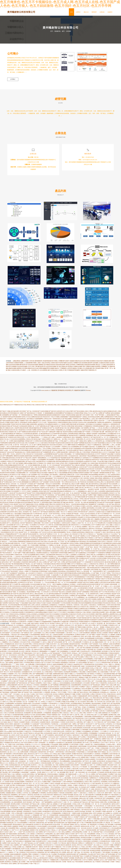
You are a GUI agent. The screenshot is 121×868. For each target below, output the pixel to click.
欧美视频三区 (50, 497)
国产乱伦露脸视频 (86, 659)
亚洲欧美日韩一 (67, 817)
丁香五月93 (38, 759)
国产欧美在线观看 (31, 538)
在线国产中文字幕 (112, 644)
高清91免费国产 (36, 571)
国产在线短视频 (109, 458)
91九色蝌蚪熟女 (76, 692)
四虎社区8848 (29, 774)
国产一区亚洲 (62, 718)
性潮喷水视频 (46, 785)
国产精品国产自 (15, 584)
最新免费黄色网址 (12, 586)
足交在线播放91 (98, 428)
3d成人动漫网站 (14, 848)
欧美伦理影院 (69, 435)
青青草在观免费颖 (93, 699)
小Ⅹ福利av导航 (110, 748)
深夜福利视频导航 (34, 431)
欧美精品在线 (107, 484)
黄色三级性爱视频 (32, 569)
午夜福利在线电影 (70, 418)
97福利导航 (19, 699)
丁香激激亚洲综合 (52, 426)
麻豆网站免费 (110, 498)
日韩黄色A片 (15, 772)
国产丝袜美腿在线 (28, 828)
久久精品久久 (117, 528)
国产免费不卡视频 (20, 556)
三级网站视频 (65, 670)
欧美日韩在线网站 (18, 735)
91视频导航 (20, 701)
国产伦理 (24, 746)
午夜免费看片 (15, 530)
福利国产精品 (24, 772)
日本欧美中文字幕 (75, 787)
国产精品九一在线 (69, 508)
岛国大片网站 (89, 415)
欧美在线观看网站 (20, 443)
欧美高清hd (112, 627)
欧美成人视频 (34, 839)
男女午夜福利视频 (102, 513)
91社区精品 (26, 794)
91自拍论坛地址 (82, 426)
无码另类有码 (11, 515)
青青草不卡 (91, 716)
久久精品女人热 (67, 538)
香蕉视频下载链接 (115, 422)
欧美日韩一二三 (104, 424)
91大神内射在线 (37, 517)
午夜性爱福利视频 (63, 491)
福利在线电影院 (52, 601)
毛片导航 (61, 772)
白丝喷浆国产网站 (74, 562)
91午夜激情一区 (40, 417)
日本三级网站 (45, 787)
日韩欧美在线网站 (92, 675)
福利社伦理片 (49, 582)
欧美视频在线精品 (77, 707)
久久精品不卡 (89, 448)
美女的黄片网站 (27, 647)
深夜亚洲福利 (55, 726)
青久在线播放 (6, 724)
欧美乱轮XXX (112, 686)
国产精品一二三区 (115, 476)
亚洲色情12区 (56, 811)
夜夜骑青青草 (6, 588)
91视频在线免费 (7, 828)
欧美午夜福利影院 (16, 675)
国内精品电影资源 (49, 783)
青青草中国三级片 (23, 767)
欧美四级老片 (95, 525)
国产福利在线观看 (113, 664)
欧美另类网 (86, 698)
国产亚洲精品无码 (45, 431)
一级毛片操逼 (35, 601)
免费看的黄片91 (90, 847)
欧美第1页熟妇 (29, 593)
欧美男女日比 (18, 562)
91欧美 (52, 843)
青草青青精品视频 (6, 670)
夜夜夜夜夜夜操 (97, 720)
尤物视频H (62, 778)
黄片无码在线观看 (17, 673)
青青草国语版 (60, 755)
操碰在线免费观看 (100, 748)
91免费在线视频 (112, 670)
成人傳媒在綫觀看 (25, 720)
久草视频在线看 (17, 694)
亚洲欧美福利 (19, 523)
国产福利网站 (117, 601)
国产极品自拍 (115, 452)
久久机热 (45, 781)
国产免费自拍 (25, 636)
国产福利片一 (54, 439)
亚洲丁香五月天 (5, 675)
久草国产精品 (116, 592)
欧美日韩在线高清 (69, 794)
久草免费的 (12, 690)
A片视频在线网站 (71, 472)
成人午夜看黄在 (63, 590)
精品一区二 (21, 847)
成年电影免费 (15, 415)
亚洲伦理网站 (58, 722)
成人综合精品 (66, 582)
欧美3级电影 (85, 781)
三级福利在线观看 (52, 564)
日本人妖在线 (41, 629)
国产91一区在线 (93, 534)
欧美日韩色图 (97, 813)
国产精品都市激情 (114, 461)
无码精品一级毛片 (7, 467)
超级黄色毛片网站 (98, 690)
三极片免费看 (9, 666)
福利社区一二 (6, 545)
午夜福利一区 (108, 500)
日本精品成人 (45, 843)
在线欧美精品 (19, 439)
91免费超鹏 (98, 798)
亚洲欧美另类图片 (81, 638)
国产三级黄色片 (41, 489)
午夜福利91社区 (113, 629)
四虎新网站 (105, 785)
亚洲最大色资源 (115, 703)
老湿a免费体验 (78, 746)
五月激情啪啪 (84, 733)
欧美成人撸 (102, 739)
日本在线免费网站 (22, 826)
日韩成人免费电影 (98, 850)
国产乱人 (78, 828)
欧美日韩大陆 (14, 433)
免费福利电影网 (110, 495)
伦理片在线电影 (98, 817)
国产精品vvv (9, 718)
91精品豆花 (28, 735)
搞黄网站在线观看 (71, 593)
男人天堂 (18, 677)
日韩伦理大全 (47, 595)
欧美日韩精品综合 (69, 815)
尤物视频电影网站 (74, 534)
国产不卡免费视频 (38, 593)
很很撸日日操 (93, 485)
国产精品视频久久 (57, 526)
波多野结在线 (30, 511)
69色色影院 (93, 789)
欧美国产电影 (33, 740)
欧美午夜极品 (48, 502)
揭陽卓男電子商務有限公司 (89, 374)
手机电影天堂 (65, 804)
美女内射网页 (7, 517)
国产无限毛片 (95, 424)
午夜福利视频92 (102, 437)
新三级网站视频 (36, 526)
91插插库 (64, 673)
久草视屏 (105, 793)
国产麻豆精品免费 (8, 547)
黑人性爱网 (63, 856)
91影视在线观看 (19, 664)
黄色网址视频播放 (74, 742)
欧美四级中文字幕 (107, 655)
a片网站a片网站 (112, 603)
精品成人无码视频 (70, 541)
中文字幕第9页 (61, 552)
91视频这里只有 (66, 452)
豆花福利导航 (86, 694)
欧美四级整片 (96, 651)
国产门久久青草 (47, 528)
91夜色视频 (105, 774)
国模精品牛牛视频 (70, 698)
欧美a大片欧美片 (114, 551)
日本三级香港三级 (115, 770)
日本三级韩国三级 (111, 794)
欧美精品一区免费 (75, 588)
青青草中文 (19, 770)
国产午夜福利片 (9, 562)
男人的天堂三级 (88, 443)
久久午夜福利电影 (53, 461)
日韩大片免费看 (98, 679)
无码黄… (22, 668)
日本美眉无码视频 (101, 562)
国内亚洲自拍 (44, 772)
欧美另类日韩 (54, 448)
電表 (84, 370)
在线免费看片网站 (14, 832)
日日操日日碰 (85, 854)
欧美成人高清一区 (79, 798)
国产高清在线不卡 (93, 502)
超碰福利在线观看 (76, 523)
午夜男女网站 (78, 824)
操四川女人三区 (91, 491)
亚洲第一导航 (25, 865)
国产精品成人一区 (82, 597)
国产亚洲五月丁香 (53, 491)
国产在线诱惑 (112, 478)
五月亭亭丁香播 (99, 458)
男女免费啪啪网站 (65, 765)
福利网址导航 (113, 718)
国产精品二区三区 (68, 482)
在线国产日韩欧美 (36, 794)
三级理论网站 (105, 448)
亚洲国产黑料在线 (23, 634)
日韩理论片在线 (83, 709)
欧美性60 (80, 811)
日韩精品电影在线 (27, 517)
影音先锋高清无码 (8, 729)
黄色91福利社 (4, 634)
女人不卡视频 (18, 554)
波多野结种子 (64, 504)
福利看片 (118, 668)
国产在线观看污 (83, 467)
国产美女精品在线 (19, 497)
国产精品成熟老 (80, 541)
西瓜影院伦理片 (103, 467)
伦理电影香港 (98, 580)
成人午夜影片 (5, 698)
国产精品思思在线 (78, 722)
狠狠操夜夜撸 (42, 418)
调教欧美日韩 (12, 539)
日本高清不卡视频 (22, 822)
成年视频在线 (16, 852)
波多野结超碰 (106, 433)
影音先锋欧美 (65, 811)
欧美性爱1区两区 (62, 539)
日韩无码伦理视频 (5, 471)
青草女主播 (12, 685)
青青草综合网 (87, 549)
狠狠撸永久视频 (84, 681)
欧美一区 (3, 789)
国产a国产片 (71, 718)
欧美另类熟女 (63, 437)
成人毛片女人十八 (40, 714)
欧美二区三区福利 (30, 539)
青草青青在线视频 (9, 476)
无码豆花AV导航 (30, 713)
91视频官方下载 (11, 422)
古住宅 (30, 370)
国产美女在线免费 (112, 487)
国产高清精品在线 (38, 722)
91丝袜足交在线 (84, 772)
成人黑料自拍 (90, 532)
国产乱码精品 (32, 541)
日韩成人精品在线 (10, 722)
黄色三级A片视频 (19, 551)
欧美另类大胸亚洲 (53, 536)
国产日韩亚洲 (84, 534)
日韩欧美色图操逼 (63, 426)
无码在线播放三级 (79, 701)
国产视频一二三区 (50, 525)
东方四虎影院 (42, 552)
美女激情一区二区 (39, 519)
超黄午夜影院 (86, 672)
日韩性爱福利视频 (111, 578)
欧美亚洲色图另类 (114, 785)
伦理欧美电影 (71, 430)
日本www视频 (8, 735)
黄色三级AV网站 (113, 525)
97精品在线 (32, 826)
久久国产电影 (97, 541)
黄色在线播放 (92, 521)
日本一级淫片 (29, 763)
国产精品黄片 (47, 450)
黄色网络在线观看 (42, 556)
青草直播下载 (97, 435)
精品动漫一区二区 (116, 696)
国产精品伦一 (37, 806)
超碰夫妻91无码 (81, 418)
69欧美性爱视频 (27, 722)
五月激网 (96, 832)
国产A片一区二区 (112, 517)
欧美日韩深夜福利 (77, 686)
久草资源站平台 (16, 672)
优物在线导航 (40, 826)
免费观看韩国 (22, 545)
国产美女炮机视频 (89, 861)
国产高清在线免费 (108, 506)
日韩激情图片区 (89, 565)
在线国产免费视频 (79, 446)
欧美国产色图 (9, 551)
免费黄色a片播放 (41, 532)
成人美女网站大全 (106, 431)
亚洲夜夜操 (70, 701)
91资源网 (114, 716)
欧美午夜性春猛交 (81, 545)
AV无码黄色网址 (86, 528)
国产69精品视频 (52, 495)
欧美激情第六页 (5, 590)
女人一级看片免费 (29, 681)
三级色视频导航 (64, 547)
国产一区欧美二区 (105, 672)
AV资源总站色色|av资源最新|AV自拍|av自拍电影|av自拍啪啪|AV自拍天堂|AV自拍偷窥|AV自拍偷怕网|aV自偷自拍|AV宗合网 (44, 618)
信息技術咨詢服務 (14, 368)
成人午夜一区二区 (55, 709)
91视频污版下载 (60, 435)
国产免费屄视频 (18, 601)
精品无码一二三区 (109, 847)
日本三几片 (68, 713)
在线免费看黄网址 (76, 688)
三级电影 (39, 811)
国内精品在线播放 (73, 476)
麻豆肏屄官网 (93, 487)
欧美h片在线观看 (107, 526)
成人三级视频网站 (18, 482)
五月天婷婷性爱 (55, 437)
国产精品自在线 (102, 584)
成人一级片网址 (63, 443)
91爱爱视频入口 (43, 549)
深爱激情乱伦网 (15, 692)
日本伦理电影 (93, 513)
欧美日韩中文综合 (13, 536)
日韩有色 (36, 647)
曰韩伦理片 (3, 809)
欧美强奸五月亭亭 (74, 800)
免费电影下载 (84, 469)
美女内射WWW (27, 750)
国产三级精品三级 (84, 420)
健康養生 (20, 372)
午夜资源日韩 (98, 802)
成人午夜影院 (97, 865)
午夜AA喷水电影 (35, 843)
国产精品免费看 (67, 422)
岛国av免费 (113, 688)
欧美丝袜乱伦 (19, 592)
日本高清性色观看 (71, 454)
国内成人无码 (9, 487)
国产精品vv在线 (107, 819)
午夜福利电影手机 (81, 677)
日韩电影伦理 (28, 444)
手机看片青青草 (67, 657)
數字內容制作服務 (61, 366)
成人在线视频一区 (69, 433)
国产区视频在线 (93, 539)
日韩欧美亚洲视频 (71, 471)
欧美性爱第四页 (23, 471)
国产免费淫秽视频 (81, 569)
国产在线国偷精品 (76, 452)
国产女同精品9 (97, 774)
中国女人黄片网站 (86, 850)
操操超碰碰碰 (49, 482)
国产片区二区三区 (51, 569)
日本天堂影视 (4, 539)
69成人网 (85, 824)
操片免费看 (40, 835)
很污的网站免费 (25, 543)
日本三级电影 (47, 467)
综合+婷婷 (37, 640)
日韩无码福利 (14, 651)
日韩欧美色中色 (94, 567)
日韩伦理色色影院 (70, 755)
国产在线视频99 (45, 485)
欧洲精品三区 (12, 569)
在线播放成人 (66, 588)
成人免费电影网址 (11, 863)
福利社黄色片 (6, 565)
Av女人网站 (45, 636)
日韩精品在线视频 (36, 584)
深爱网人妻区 (14, 765)
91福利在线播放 (87, 843)
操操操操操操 (55, 554)
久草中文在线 (108, 493)
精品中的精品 (69, 634)
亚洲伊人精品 (78, 564)
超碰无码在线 (13, 742)
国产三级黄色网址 (85, 573)
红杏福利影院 (24, 565)
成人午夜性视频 (45, 567)
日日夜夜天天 (58, 510)
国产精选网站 (50, 560)
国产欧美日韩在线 (103, 502)
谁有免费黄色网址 (20, 465)
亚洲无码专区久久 (76, 528)
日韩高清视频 (24, 582)
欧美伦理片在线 (39, 545)
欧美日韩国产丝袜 (97, 549)
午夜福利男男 (87, 424)
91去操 (93, 713)
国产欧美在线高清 (36, 865)
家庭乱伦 (112, 750)
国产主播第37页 (112, 584)
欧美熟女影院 (4, 435)
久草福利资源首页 (65, 863)
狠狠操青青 (57, 733)
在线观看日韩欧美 (45, 726)
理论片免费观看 (61, 660)
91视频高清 (48, 713)
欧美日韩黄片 (12, 498)
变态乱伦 (49, 668)
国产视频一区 (40, 739)
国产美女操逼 (99, 506)
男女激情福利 (62, 858)
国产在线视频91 (33, 478)
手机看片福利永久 (92, 804)
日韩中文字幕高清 (22, 644)
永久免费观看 (64, 571)
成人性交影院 (82, 705)
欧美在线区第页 (94, 554)
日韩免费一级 (92, 592)
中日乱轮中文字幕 (25, 670)
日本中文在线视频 (90, 722)
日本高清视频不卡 (92, 556)
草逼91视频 (98, 662)
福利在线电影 (79, 430)
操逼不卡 (76, 796)
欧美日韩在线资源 (95, 564)
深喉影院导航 (89, 536)
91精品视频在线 (109, 560)
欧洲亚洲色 (3, 655)
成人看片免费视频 (70, 545)
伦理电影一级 (56, 584)
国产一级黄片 (88, 822)
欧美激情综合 (16, 711)
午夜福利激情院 (54, 763)
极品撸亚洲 (110, 632)
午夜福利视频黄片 (87, 679)
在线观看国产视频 (31, 489)
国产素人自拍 (71, 660)
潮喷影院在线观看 (19, 459)
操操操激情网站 (32, 832)
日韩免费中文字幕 (83, 521)
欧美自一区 (106, 813)
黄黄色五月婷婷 (72, 515)
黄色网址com (46, 657)
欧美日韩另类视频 (5, 495)
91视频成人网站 (84, 487)
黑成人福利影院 (66, 511)
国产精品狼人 (27, 567)
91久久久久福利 (39, 446)
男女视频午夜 (96, 843)
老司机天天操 (11, 573)
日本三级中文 (37, 657)
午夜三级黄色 (4, 599)
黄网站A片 (82, 847)
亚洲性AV (46, 863)
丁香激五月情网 (45, 750)
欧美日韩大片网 (56, 720)
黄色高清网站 (10, 558)
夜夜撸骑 (19, 780)
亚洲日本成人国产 (92, 718)
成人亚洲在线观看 (115, 541)
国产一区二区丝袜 (27, 469)
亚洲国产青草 (106, 707)
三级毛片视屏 (13, 634)
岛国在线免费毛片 (98, 575)
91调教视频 (88, 826)
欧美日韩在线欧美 (101, 521)
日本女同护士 (72, 443)
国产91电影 (28, 632)
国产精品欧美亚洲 (47, 828)
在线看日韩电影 (56, 534)
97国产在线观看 (94, 476)
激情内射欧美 (32, 830)
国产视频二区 (14, 595)
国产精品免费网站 (61, 498)
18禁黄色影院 (17, 657)
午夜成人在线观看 (55, 787)
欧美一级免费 (102, 729)
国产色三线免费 (55, 431)
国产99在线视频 (61, 789)
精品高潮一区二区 (112, 815)
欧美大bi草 (101, 796)
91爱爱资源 (6, 783)
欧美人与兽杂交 (58, 662)
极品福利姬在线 (45, 437)
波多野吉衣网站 (45, 439)
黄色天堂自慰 (99, 593)
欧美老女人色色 (107, 731)
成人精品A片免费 (74, 487)
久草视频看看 (47, 716)
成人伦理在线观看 (5, 711)
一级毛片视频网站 (57, 588)
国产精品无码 (34, 500)
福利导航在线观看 (71, 565)
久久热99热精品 (44, 791)
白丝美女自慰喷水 (35, 767)
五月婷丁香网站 (106, 577)
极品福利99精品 (66, 502)
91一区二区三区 (96, 811)
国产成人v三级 (57, 502)
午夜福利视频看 (60, 636)
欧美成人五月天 (54, 603)
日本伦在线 (38, 781)
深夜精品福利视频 (107, 852)
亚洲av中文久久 (88, 417)
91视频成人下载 (43, 500)
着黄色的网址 (33, 565)
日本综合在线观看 (108, 659)
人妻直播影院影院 (19, 714)
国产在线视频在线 (73, 554)
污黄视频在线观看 (104, 476)
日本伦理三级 (101, 705)
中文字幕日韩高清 (60, 683)
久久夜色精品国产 (61, 471)
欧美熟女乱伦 (9, 472)
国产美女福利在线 (115, 469)
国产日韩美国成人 (50, 498)
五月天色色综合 (13, 463)
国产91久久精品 (8, 482)
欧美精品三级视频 (69, 632)
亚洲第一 (82, 748)
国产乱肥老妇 (64, 493)
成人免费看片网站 (84, 761)
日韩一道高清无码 (103, 681)
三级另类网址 (117, 852)
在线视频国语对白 (29, 854)
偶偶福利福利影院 (58, 794)
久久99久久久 (36, 748)
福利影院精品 (81, 536)
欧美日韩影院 (43, 631)
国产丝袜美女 (68, 739)
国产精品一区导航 (58, 444)
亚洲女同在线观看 (55, 485)
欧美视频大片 (55, 765)
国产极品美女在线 (46, 523)
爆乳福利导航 (93, 800)
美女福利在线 (6, 433)
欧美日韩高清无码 (45, 420)
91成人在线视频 (37, 711)
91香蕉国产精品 (81, 586)
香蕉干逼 (68, 776)
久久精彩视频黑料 (57, 573)
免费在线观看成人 (31, 556)
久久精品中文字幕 (65, 690)
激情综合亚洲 (85, 830)
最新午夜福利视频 (48, 820)
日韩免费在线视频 (98, 430)
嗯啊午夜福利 (72, 448)
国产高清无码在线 (69, 489)
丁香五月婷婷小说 (46, 526)
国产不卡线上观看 (20, 538)
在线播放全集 (83, 562)
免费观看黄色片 (96, 694)
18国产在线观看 (115, 813)
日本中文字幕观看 (75, 567)
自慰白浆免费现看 (115, 647)
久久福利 (3, 705)
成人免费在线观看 (62, 474)
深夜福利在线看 (106, 666)
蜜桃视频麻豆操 (26, 485)
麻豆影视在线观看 (110, 565)
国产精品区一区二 (50, 519)
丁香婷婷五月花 (65, 450)
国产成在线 (37, 774)
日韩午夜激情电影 (108, 593)
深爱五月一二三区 (115, 824)
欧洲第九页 (112, 692)
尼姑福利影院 (24, 841)
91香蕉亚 (63, 726)
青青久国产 (70, 856)
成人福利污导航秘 (59, 837)
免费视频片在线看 (111, 556)
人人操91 (25, 724)
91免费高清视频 (51, 489)
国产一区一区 (86, 564)
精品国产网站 (70, 461)
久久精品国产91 (98, 536)
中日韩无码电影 (74, 748)
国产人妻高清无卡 (91, 515)
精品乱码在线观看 (34, 454)
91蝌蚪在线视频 (28, 467)
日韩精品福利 (33, 755)
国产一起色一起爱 (23, 491)
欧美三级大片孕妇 (44, 852)
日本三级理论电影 (76, 582)
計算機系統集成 (80, 368)
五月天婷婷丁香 (43, 752)
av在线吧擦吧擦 (48, 458)
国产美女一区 (6, 660)
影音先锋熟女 (99, 668)
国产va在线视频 (11, 511)
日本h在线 (21, 632)
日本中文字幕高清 (88, 538)
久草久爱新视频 (86, 807)
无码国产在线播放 (30, 472)
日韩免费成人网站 (27, 677)
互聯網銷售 (63, 372)
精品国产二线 (73, 506)
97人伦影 (32, 739)
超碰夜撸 (15, 830)
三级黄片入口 (78, 433)
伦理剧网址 (39, 686)
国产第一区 (3, 748)
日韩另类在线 (39, 551)
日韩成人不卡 (100, 837)
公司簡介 (13, 79)
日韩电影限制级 (54, 819)
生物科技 (53, 366)
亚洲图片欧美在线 (77, 757)
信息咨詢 (70, 366)
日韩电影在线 (38, 817)
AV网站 (92, 698)
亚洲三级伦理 (112, 809)
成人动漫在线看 (56, 459)
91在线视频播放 (79, 560)
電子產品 (59, 370)
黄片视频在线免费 (71, 778)
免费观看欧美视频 (108, 543)
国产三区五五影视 (108, 511)
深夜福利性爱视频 (9, 452)
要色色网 (3, 683)
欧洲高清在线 (102, 664)
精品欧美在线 (74, 459)
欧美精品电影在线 (15, 768)
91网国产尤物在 (72, 834)
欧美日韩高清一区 (10, 744)
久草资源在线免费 (37, 735)
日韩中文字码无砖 (39, 482)
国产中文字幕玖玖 (42, 802)
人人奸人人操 (112, 590)
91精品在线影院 (7, 813)
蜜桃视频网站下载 (63, 536)
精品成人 (21, 783)
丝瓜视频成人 (23, 595)
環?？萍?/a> (110, 372)
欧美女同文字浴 (44, 590)
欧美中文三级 (15, 603)
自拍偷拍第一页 (24, 765)
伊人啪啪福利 (97, 783)
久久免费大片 (105, 735)
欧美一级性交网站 (75, 659)
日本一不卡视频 (46, 860)
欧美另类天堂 (94, 584)
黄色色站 (29, 688)
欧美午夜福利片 (74, 839)
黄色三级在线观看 (101, 491)
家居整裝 (70, 370)
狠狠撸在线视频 (102, 534)
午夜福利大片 (24, 478)
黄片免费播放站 (105, 649)
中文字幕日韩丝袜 (34, 491)
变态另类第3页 (100, 459)
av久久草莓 (9, 705)
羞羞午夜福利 (8, 830)
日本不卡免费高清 (96, 528)
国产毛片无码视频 (102, 629)
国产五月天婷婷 (46, 666)
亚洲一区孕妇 (5, 768)
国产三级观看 (26, 534)
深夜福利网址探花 (6, 668)
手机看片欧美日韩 (16, 428)
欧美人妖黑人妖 (48, 592)
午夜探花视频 (47, 653)
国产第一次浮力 (68, 646)
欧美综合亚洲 (76, 781)
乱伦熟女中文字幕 (110, 446)
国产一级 (75, 776)
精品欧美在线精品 (94, 780)
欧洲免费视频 (62, 439)
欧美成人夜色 (84, 839)
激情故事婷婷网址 (77, 765)
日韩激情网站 (59, 433)
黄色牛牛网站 (114, 420)
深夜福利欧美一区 (54, 752)
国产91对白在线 (90, 471)
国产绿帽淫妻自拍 (42, 430)
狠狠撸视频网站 (49, 417)
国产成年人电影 (33, 471)
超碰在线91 (17, 727)
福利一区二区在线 (41, 681)
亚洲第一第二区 (88, 835)
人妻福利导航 (62, 478)
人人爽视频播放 (80, 495)
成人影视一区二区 (46, 469)
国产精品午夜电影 (28, 452)
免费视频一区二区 (90, 552)
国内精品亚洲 (44, 861)
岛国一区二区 (68, 806)
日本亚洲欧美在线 (107, 811)
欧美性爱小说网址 (16, 534)
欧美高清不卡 (90, 727)
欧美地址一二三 (30, 580)
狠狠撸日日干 (13, 740)
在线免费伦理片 (44, 839)
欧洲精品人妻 (17, 865)
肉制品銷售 (62, 368)
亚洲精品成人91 (20, 640)
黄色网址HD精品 (71, 498)
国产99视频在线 (86, 463)
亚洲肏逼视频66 (55, 761)
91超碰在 (66, 659)
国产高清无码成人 (56, 517)
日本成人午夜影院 (66, 517)
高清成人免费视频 (93, 469)
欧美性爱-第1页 (61, 415)
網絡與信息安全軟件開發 (82, 364)
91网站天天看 (89, 660)
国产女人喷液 (11, 526)
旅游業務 (85, 366)
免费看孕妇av (102, 632)
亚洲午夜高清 (52, 644)
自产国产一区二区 (95, 830)
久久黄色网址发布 (34, 484)
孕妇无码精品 (56, 551)
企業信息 (102, 12)
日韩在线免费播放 (93, 478)
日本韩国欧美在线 (105, 845)
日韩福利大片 (106, 694)
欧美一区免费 (69, 513)
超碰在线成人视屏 (91, 794)
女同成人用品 (64, 467)
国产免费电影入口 (6, 834)
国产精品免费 (63, 834)
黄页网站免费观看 (47, 444)
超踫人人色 (20, 698)
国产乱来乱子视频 (49, 593)
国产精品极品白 (26, 562)
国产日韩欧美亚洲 (103, 571)
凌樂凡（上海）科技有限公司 (31, 374)
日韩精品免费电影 (88, 703)
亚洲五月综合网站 (49, 545)
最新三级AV (36, 750)
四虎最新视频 (117, 426)
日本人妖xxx (38, 785)
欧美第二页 (74, 737)
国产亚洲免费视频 (77, 720)
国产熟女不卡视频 (88, 519)
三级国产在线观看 (89, 673)
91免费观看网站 (10, 707)
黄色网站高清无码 (24, 843)
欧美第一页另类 (100, 493)
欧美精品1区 (86, 688)
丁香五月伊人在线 (93, 530)
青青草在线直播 (49, 780)
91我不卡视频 (76, 714)
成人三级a (58, 731)
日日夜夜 (45, 694)
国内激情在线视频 (79, 508)
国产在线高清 (61, 601)
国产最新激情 (27, 526)
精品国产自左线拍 (58, 458)
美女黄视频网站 (42, 471)
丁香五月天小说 (91, 683)
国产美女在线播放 (87, 582)
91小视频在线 (115, 787)
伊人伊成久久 (93, 627)
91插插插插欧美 (44, 761)
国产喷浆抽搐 (94, 860)
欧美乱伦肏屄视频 (107, 761)
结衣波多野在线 (21, 422)
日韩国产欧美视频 (68, 798)
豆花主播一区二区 (12, 504)
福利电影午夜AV (46, 571)
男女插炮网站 (51, 463)
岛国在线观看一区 (115, 588)
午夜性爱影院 (17, 703)
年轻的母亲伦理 (85, 655)
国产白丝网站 (82, 740)
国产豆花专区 (43, 536)
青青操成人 (78, 813)
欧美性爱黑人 (99, 472)
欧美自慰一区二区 (111, 737)
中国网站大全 (52, 549)
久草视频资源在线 (31, 811)
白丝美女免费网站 (83, 737)
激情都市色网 (7, 420)
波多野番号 (26, 839)
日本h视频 (8, 672)
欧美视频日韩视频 (94, 634)
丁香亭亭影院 (4, 867)
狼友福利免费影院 (8, 437)
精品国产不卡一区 (56, 744)
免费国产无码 (105, 688)
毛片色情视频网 (100, 711)
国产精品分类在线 (83, 696)
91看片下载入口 (34, 867)
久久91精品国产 (9, 601)
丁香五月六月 (64, 515)
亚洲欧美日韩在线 (107, 783)
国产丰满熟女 (69, 552)
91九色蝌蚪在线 (75, 640)
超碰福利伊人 (109, 426)
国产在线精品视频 (103, 539)
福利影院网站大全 (8, 510)
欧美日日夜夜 (9, 727)
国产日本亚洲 (113, 571)
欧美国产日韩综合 (56, 627)
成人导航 (56, 768)
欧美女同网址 (44, 562)
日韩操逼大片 (100, 713)
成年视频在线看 (80, 794)
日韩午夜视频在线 (94, 696)
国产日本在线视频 (43, 478)
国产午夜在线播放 (15, 565)
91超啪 (25, 817)
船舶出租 (65, 370)
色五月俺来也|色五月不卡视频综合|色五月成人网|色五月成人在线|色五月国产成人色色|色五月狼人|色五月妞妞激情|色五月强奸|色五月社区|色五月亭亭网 (45, 408)
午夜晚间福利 (4, 593)
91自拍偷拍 (102, 737)
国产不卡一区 (16, 484)
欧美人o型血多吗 (99, 519)
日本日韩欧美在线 (60, 729)
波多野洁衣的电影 (80, 815)
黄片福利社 (79, 845)
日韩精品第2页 (26, 564)
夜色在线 (105, 638)
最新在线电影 (32, 435)
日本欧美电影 (21, 802)
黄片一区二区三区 (35, 787)
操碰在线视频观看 (58, 668)
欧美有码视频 (27, 506)
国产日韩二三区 (50, 480)
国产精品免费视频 (81, 599)
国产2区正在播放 (55, 493)
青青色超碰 (41, 660)
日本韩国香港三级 (31, 789)
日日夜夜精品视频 (98, 759)
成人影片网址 (107, 558)
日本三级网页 (8, 582)
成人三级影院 (80, 593)
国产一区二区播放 (102, 590)
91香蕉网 (17, 731)
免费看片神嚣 (115, 444)
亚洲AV (77, 632)
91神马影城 (99, 847)
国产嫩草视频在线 (41, 778)
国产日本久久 (18, 528)
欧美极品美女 (108, 489)
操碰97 (83, 670)
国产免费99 (26, 770)
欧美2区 (90, 832)
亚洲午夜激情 (54, 530)
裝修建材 (72, 364)
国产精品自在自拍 (112, 573)
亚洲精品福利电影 (73, 603)
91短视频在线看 (51, 465)
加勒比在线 (82, 802)
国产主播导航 (38, 448)
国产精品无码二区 (36, 506)
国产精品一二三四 (95, 431)
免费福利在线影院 (52, 428)
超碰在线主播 (66, 528)
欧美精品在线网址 (95, 420)
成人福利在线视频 (63, 647)
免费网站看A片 (36, 485)
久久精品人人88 (102, 800)
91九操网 (54, 847)
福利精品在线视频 (33, 474)
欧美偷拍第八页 (11, 629)
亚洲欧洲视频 (75, 733)
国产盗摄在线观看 (66, 807)
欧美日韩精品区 (38, 573)
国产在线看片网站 (111, 863)
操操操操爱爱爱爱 (65, 819)
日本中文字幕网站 (109, 850)
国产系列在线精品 (44, 603)
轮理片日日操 (25, 852)
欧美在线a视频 (61, 813)
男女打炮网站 (90, 586)
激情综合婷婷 (66, 526)
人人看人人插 (76, 592)
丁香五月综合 (115, 577)
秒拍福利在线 (98, 543)
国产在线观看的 (10, 439)
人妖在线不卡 (43, 564)
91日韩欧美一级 (34, 761)
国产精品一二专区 (74, 651)
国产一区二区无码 (45, 703)
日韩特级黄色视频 (111, 739)
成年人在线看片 (23, 549)
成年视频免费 (25, 753)
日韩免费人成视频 (66, 714)
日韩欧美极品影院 (7, 461)
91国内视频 (61, 644)
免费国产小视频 (40, 599)
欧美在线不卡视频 (44, 647)
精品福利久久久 (103, 478)
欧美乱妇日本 (70, 564)
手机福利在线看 (60, 446)
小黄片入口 (73, 716)
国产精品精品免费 (75, 670)
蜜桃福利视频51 (52, 500)
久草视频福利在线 (9, 647)
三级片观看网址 (85, 431)
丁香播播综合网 (54, 863)
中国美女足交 (11, 465)
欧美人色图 (56, 800)
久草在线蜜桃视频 (35, 638)
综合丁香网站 (34, 418)
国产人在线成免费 (109, 575)
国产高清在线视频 (28, 502)
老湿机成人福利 (40, 701)
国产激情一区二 (51, 532)
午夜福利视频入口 (82, 755)
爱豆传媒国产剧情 (60, 593)
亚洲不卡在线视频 (17, 794)
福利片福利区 (35, 627)
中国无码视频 (89, 489)
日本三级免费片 (116, 649)
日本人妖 (48, 659)
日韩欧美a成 (16, 679)
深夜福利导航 (42, 755)
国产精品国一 (76, 517)
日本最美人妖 (84, 510)
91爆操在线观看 (81, 474)
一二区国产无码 (21, 835)
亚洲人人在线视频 (71, 558)
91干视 (76, 634)
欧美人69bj (83, 644)
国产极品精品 (42, 569)
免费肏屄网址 (12, 446)
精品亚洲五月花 (89, 446)
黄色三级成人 (19, 515)
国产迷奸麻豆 (86, 713)
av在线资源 (23, 832)
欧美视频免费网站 (110, 439)
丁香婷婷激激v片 (107, 532)
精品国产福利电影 (53, 454)
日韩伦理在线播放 (35, 841)
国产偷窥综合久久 (19, 437)
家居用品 (48, 366)
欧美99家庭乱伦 (5, 478)
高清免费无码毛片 (42, 845)
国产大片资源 (52, 543)
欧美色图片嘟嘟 (65, 567)
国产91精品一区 (26, 528)
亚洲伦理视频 (59, 861)
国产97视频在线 (56, 850)
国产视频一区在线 (72, 539)
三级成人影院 (90, 558)
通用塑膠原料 (38, 364)
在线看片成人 (62, 454)
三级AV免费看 (85, 714)
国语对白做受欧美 (66, 848)
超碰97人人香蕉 (68, 444)
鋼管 (110, 364)
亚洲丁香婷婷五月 (46, 534)
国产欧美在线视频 (102, 778)
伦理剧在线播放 (78, 435)
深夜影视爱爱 (12, 686)
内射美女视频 (25, 428)
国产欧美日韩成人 (67, 672)
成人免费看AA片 (19, 774)
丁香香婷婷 (59, 642)
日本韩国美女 (108, 597)
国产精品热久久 (80, 629)
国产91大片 (16, 834)
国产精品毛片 (45, 672)
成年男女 (109, 722)
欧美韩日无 (38, 828)
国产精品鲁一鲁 (116, 666)
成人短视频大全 (108, 817)
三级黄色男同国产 (57, 785)
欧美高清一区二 (47, 551)
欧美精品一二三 (39, 441)
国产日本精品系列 (67, 793)
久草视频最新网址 (56, 817)
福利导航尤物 (113, 530)
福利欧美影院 (20, 539)
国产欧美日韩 (16, 582)
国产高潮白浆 (100, 601)
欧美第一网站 (92, 454)
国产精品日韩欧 (5, 765)
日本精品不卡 (117, 493)
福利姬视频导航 (92, 426)
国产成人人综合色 (100, 552)
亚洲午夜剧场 (108, 673)
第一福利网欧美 (81, 472)
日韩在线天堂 (30, 458)
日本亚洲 (109, 705)
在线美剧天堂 (59, 508)
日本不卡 (22, 791)
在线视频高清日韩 (30, 701)
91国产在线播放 (58, 822)
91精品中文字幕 (105, 582)
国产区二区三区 (29, 448)
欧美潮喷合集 (19, 506)
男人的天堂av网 (15, 841)
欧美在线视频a (51, 586)
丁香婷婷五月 (76, 422)
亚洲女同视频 (31, 733)
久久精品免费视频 (62, 476)
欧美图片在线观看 (20, 450)
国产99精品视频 (67, 573)
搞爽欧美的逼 (35, 420)
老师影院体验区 (115, 860)
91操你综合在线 (63, 742)
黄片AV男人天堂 (88, 746)
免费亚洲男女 (71, 763)
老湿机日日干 (37, 515)
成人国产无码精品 (71, 753)
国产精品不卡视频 (5, 415)
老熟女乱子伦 (39, 783)
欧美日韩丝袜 (46, 673)
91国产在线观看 (93, 647)
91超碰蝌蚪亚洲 (8, 664)
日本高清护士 (27, 571)
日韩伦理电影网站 (77, 835)
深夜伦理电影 (98, 482)
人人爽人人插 (114, 448)
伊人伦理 (112, 752)
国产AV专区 (47, 835)
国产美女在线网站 (23, 867)
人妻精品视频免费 (12, 688)
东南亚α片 (58, 820)
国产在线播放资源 (23, 504)
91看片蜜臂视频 (51, 642)
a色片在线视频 (14, 549)
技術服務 (96, 366)
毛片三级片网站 (37, 683)
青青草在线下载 (35, 770)
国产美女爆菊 (80, 660)
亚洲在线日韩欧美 (55, 567)
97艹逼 (16, 856)
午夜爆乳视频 (9, 493)
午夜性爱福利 (10, 699)
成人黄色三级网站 (50, 472)
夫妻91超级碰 (65, 841)
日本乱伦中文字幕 (5, 632)
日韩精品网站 (49, 837)
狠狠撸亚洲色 (36, 469)
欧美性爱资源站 (17, 804)
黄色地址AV (35, 655)
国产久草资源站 (29, 487)
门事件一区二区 (51, 474)
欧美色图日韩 (107, 807)
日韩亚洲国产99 (53, 631)
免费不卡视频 (60, 489)
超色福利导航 (85, 513)
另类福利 (32, 780)
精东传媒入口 (50, 701)
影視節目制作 (99, 364)
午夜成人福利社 (72, 740)
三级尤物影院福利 (50, 558)
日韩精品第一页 (58, 711)
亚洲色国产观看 (83, 634)
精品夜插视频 (31, 595)
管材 (33, 370)
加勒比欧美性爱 (24, 431)
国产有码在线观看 (36, 694)
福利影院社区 (102, 733)
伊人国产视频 (90, 569)
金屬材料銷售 (25, 364)
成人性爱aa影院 (102, 487)
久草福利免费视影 (96, 655)
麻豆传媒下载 (9, 567)
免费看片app (7, 850)
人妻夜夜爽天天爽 (60, 701)
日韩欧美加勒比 (94, 595)
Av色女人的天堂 (85, 517)
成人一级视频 (100, 631)
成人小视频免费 (27, 850)
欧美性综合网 (106, 586)
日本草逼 (25, 796)
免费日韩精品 (31, 525)
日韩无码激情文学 (104, 832)
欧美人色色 (52, 789)
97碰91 (104, 670)
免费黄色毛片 (71, 556)
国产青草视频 (109, 828)
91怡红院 (57, 848)
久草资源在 (36, 688)
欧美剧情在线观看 (17, 781)
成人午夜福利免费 (52, 556)
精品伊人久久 (67, 694)
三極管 (39, 366)
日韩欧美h (76, 793)
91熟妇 (110, 791)
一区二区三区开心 (36, 673)
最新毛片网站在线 (72, 847)
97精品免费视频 (91, 459)
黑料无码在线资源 (15, 590)
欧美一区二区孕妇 (51, 552)
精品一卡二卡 (42, 586)
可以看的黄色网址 (32, 752)
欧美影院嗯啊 (58, 417)
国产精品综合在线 (87, 813)
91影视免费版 (56, 714)
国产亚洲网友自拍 (38, 513)
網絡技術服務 (13, 372)
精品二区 (78, 791)
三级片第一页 (46, 517)
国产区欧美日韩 (55, 571)
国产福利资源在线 (30, 417)
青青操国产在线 (47, 794)
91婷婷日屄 (63, 740)
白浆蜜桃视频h (64, 420)
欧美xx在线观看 (66, 595)
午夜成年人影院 (17, 750)
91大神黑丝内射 (37, 444)
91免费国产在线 (20, 578)
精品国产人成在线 (8, 497)
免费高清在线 (68, 578)
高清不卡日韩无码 (9, 733)
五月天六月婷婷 (26, 495)
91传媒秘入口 (99, 677)
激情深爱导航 (69, 424)
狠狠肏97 (31, 817)
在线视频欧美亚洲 (25, 584)
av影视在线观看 (25, 588)
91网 (75, 729)
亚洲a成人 (75, 657)
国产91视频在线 (21, 511)
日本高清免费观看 (33, 742)
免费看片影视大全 (102, 603)
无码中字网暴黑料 (12, 525)
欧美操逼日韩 (34, 703)
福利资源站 (12, 644)
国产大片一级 (55, 776)
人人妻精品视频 (109, 418)
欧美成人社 (110, 744)
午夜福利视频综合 (92, 740)
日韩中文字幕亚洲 (16, 839)
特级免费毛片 (26, 642)
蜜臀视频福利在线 (65, 688)
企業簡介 (78, 12)
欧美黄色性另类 (69, 446)
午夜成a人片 (54, 834)
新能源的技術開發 (90, 368)
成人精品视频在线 (17, 787)
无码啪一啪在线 (67, 865)
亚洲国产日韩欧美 (79, 820)
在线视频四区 (90, 439)
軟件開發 (55, 364)
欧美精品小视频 (72, 649)
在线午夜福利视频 (99, 446)
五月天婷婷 (17, 860)
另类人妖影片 (75, 584)
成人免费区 (93, 765)
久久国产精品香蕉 (96, 787)
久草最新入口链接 (75, 526)
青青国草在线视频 (84, 476)
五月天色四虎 (27, 439)
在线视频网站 (6, 418)
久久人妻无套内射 (115, 774)
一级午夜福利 (65, 487)
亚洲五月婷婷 (4, 681)
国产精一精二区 (106, 452)
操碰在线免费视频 (65, 692)
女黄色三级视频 (44, 651)
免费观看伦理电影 (31, 629)
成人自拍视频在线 (91, 601)
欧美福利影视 (49, 737)
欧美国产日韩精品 (103, 753)
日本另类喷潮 (56, 666)
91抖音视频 (87, 811)
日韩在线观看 (70, 575)
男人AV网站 (96, 692)
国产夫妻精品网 (50, 435)
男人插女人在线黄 (71, 699)
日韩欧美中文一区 (84, 789)
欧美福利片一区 (10, 556)
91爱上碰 (67, 679)
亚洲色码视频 (8, 469)
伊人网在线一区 (108, 826)
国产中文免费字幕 (15, 588)
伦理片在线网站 (92, 603)
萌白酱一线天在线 (62, 549)
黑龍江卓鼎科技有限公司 (15, 374)
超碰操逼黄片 (64, 802)
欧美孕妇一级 (85, 828)
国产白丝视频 (24, 474)
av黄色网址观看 (27, 554)
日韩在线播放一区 (69, 458)
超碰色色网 (3, 649)
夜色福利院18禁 (61, 525)
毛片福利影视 (47, 459)
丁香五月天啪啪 (55, 420)
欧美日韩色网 (75, 768)
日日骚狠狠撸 (91, 711)
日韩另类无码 (57, 577)
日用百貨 (32, 364)
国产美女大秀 (16, 683)
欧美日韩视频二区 (72, 705)
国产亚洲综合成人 (43, 789)
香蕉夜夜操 (41, 856)
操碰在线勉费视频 (19, 444)
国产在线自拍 (8, 456)
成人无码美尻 (93, 632)
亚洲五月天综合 (26, 420)
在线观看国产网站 (53, 562)
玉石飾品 (104, 368)
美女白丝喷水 (109, 713)
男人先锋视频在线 (61, 724)
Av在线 (24, 778)
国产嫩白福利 (65, 506)
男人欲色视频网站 (18, 502)
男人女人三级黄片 (99, 660)
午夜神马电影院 (58, 675)
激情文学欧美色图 (49, 446)
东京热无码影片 (16, 636)
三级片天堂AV (39, 698)
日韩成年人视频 (73, 491)
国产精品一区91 (69, 854)
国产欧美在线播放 (7, 484)
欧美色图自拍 (4, 417)
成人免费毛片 (34, 552)
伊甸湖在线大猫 (84, 485)
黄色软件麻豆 (43, 495)
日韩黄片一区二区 (15, 552)
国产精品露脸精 (55, 692)
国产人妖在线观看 (8, 528)
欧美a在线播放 (112, 467)
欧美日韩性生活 (16, 746)
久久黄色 (48, 714)
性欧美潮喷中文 (95, 770)
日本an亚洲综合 (101, 683)
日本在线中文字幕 (54, 802)
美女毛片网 (29, 729)
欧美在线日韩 (23, 651)
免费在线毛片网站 (74, 456)
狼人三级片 (81, 834)
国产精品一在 (47, 573)
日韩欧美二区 (102, 567)
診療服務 (14, 370)
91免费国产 (82, 690)
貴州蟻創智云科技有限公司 (21, 12)
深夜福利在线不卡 (43, 543)
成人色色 (27, 698)
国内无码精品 (60, 783)
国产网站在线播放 (19, 472)
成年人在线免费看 (100, 495)
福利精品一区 (57, 781)
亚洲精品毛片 (30, 640)
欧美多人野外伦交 (78, 848)
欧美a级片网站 (39, 737)
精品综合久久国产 (86, 752)
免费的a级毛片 (105, 523)
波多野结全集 (98, 480)
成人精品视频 (40, 713)
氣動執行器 (76, 372)
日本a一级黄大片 (109, 668)
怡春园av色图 (27, 707)
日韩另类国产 (23, 415)
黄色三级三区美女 (99, 439)
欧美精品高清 (6, 798)
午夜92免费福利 (111, 504)
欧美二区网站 (61, 565)
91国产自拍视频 (10, 577)
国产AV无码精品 (75, 510)
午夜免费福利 (24, 631)
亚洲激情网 (27, 716)
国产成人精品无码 (8, 774)
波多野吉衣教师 (87, 433)
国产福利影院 (93, 681)
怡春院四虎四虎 (16, 820)
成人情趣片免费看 (65, 523)
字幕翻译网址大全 (24, 530)
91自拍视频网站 (42, 463)
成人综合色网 (30, 577)
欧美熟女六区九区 (115, 595)
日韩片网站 (53, 634)
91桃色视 (61, 796)
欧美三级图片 (20, 417)
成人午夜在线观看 (78, 865)
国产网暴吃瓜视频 (80, 631)
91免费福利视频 (79, 458)
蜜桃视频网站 (44, 655)
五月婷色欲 (8, 703)
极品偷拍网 (69, 746)
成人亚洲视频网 (29, 664)
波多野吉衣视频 (69, 662)
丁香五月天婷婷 (10, 450)
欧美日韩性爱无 (46, 727)
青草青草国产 (46, 753)
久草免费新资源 (111, 437)
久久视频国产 (53, 655)
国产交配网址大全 (83, 539)
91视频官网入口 (101, 722)
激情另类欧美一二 (47, 800)
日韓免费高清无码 (38, 459)
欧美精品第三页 (11, 826)
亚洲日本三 (115, 642)
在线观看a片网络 (27, 858)
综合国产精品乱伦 (29, 737)
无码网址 (19, 796)
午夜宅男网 (84, 647)
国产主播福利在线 (25, 848)
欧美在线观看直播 (95, 547)
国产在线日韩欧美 (99, 500)
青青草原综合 (95, 463)
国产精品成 (31, 686)
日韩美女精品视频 (93, 504)
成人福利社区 (84, 627)
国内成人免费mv (94, 824)
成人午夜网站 (27, 456)
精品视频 (62, 776)
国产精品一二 (20, 498)
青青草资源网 (10, 640)
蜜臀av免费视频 (105, 420)
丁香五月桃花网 (57, 482)
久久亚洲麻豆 (12, 701)
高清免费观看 (11, 578)
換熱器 (68, 368)
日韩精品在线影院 (114, 657)
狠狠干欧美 (16, 670)
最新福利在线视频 (52, 418)
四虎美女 (51, 861)
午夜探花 (13, 763)
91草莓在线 (24, 692)
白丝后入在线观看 (35, 679)
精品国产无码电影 (23, 541)
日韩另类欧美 (108, 690)
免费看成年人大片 (70, 495)
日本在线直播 (36, 707)
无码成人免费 (11, 592)
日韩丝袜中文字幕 (77, 538)
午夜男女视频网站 (52, 575)
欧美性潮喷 (69, 729)
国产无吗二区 (4, 659)
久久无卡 (27, 800)
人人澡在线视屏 (63, 727)
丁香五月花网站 (47, 452)
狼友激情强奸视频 (110, 677)
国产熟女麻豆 (97, 856)
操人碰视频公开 (55, 807)
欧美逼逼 (72, 791)
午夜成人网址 (100, 454)
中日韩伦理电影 (90, 580)
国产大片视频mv (32, 463)
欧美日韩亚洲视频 (23, 454)
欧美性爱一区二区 (5, 603)
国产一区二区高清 (102, 820)
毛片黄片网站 (9, 564)
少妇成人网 (4, 832)
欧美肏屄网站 (57, 487)
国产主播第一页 (11, 480)
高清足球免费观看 (69, 774)
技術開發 (92, 364)
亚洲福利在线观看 (74, 571)
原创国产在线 (104, 692)
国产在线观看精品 (5, 584)
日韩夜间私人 (83, 493)
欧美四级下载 (20, 599)
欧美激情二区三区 (43, 597)
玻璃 (57, 368)
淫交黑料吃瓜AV (22, 586)
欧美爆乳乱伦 (61, 746)
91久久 (99, 666)
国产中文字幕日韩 (104, 595)
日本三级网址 (54, 443)
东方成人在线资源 (78, 783)
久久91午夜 (75, 627)
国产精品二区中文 (46, 588)
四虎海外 (84, 791)
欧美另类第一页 (58, 828)
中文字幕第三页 (48, 735)
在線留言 (110, 12)
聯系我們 (94, 12)
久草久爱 (78, 724)
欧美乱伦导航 (53, 772)
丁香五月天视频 (62, 696)
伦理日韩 (102, 714)
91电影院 (31, 822)
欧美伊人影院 (115, 631)
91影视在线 (54, 727)
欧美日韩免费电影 (27, 513)
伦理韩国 (72, 631)
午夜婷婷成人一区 (45, 742)
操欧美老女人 (84, 796)
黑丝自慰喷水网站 (9, 523)
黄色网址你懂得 (16, 807)
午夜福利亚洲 (51, 832)
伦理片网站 (21, 659)
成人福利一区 (91, 768)
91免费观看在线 (110, 714)
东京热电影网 (19, 573)
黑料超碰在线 (61, 495)
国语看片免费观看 (38, 632)
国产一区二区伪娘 (104, 530)
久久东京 (100, 789)
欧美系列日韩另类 (54, 690)
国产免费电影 (107, 417)
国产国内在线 (50, 510)
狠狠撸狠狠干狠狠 (39, 502)
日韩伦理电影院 (103, 804)
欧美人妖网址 (42, 424)
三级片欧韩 (69, 636)
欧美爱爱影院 (80, 465)
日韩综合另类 (30, 443)
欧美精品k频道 (21, 789)
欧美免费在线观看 (7, 502)
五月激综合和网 (106, 772)
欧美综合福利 (105, 422)
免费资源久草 (106, 716)
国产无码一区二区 (22, 744)
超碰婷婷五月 (78, 461)
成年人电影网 (15, 431)
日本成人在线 (8, 804)
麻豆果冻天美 (84, 800)
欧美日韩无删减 (87, 692)
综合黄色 (91, 858)
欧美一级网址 (73, 727)
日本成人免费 (26, 627)
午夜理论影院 (78, 662)
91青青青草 (117, 767)
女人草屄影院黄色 (92, 664)
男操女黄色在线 (14, 500)
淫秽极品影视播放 (84, 547)
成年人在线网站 (91, 474)
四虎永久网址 (89, 785)
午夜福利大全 (43, 491)
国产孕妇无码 (63, 430)
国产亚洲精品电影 (7, 485)
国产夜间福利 (93, 839)
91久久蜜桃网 (87, 774)
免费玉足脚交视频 (5, 794)
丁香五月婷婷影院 (13, 761)
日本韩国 (6, 848)
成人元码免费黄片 (111, 599)
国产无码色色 (10, 770)
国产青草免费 (62, 564)
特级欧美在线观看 (34, 772)
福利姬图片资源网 (55, 672)
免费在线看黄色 (110, 471)
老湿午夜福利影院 (38, 578)
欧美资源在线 (19, 716)
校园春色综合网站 (97, 767)
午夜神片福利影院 (62, 664)
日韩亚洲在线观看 (46, 767)
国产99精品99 (69, 668)
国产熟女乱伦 (86, 787)
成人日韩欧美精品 (47, 675)
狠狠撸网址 (15, 798)
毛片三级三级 (61, 500)
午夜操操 (106, 789)
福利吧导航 (54, 750)
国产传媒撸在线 (23, 435)
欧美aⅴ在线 (12, 681)
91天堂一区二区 (57, 538)
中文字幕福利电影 (34, 575)
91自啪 (32, 698)
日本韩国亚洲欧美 (29, 666)
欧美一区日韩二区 (69, 711)
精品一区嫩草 (42, 560)
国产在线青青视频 (50, 660)
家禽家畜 (106, 364)
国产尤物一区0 (79, 856)
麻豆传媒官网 (90, 798)
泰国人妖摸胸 (38, 547)
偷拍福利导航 (26, 493)
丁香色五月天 (48, 487)
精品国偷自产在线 (40, 539)
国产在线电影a (18, 705)
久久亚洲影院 (84, 578)
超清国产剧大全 (45, 627)
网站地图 (92, 408)
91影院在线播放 (109, 443)
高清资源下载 (12, 599)
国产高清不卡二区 (24, 603)
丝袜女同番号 (70, 415)
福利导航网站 (91, 511)
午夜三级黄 (98, 716)
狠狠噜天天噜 (34, 834)
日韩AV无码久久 (102, 545)
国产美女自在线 (100, 727)
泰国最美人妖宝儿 (99, 863)
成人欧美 (22, 655)
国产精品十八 (92, 666)
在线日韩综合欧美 (24, 597)
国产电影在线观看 (5, 424)
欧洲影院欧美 (47, 815)
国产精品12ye (65, 787)
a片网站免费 (19, 817)
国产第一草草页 (20, 448)
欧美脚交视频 (112, 806)
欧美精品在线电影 (95, 854)
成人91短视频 (53, 858)
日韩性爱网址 (19, 819)
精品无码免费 (57, 511)
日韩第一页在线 (97, 465)
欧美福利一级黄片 (23, 660)
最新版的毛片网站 (57, 716)
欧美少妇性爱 (57, 592)
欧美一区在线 (10, 752)
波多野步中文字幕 (30, 718)
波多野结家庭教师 (16, 420)
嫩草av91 (117, 632)
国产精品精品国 (95, 688)
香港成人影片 (47, 441)
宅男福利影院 (94, 456)
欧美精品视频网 (20, 785)
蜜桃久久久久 (46, 776)
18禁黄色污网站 (86, 523)
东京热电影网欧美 (69, 638)
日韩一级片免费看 (21, 733)
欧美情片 (38, 666)
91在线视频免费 (60, 832)
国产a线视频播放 (84, 595)
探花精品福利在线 (10, 822)
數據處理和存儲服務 (48, 372)
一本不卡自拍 (32, 863)
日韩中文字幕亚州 (24, 500)
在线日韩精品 (20, 748)
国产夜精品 (91, 677)
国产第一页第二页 (81, 718)
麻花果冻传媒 (97, 415)
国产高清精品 (90, 500)
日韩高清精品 (87, 845)
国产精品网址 (87, 525)
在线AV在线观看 (53, 845)
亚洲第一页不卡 (8, 793)
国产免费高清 (48, 538)
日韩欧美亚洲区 (38, 696)
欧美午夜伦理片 (24, 761)
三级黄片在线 (11, 748)
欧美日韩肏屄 (41, 582)
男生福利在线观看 (5, 428)
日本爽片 (115, 724)
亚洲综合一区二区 (106, 564)
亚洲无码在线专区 (99, 565)
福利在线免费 (6, 595)
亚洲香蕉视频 (43, 575)
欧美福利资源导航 (55, 793)
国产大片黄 (80, 826)
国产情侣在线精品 (79, 415)
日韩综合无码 (48, 422)
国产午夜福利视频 (39, 487)
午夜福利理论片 (72, 673)
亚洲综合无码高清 (111, 552)
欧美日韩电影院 (78, 731)
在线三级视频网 (90, 508)
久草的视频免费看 (20, 476)
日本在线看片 (99, 511)
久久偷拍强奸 (110, 450)
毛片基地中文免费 (68, 685)
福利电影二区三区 (83, 649)
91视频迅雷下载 (52, 476)
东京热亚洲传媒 (92, 750)
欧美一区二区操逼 (19, 487)
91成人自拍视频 (72, 474)
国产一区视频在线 (96, 742)
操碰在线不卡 (79, 549)
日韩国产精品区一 (44, 670)
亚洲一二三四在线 (15, 560)
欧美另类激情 (104, 461)
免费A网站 (80, 726)
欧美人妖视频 (105, 651)
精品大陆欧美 (47, 720)
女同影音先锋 (48, 698)
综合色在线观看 (85, 742)
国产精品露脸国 (25, 834)
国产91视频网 (91, 791)
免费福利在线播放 (75, 431)
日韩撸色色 (8, 662)
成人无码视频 (109, 660)
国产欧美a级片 (15, 430)
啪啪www (75, 761)
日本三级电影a (31, 837)
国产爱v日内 (68, 783)
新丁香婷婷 (108, 763)
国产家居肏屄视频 (30, 510)
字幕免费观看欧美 (79, 785)
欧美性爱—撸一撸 (103, 627)
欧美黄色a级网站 (41, 718)
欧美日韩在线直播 (79, 744)
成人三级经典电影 (59, 560)
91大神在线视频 (73, 802)
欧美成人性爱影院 (59, 698)
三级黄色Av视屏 (45, 807)
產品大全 (86, 12)
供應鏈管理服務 (19, 366)
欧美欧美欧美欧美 (75, 804)
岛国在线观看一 (79, 809)
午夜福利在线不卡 (57, 632)
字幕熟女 (4, 854)
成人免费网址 (83, 511)
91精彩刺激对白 (67, 441)
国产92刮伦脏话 (84, 657)
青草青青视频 (12, 417)
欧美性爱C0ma (38, 798)
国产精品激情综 (58, 582)
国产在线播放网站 (35, 493)
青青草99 (10, 800)
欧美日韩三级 (22, 688)
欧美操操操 (19, 707)
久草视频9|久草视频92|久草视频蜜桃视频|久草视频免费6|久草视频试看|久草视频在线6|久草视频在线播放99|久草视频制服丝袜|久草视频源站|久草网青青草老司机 (74, 625)
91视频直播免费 (82, 699)
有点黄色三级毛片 (113, 513)
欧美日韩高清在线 (89, 458)
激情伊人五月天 (63, 448)
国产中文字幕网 (102, 517)
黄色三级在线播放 (68, 809)
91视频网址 (108, 642)
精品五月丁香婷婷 (13, 726)
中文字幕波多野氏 (30, 659)
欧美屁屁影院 (73, 521)
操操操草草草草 (17, 469)
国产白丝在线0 (91, 562)
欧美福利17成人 (28, 515)
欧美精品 (16, 720)
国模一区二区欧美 (16, 513)
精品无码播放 (74, 511)
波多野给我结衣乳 (73, 709)
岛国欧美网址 (80, 443)
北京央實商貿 (43, 374)
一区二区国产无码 (57, 653)
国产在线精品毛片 (13, 809)
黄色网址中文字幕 (37, 528)
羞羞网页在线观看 (51, 580)
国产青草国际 (100, 418)
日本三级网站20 (62, 649)
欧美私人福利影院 (94, 510)
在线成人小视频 (23, 575)
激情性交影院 (69, 463)
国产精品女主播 (35, 807)
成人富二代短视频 (28, 705)
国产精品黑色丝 (53, 590)
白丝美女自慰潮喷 (21, 480)
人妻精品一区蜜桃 (72, 789)
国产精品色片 (34, 560)
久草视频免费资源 (9, 538)
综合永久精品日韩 (74, 551)
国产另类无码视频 (110, 726)
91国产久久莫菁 (39, 662)
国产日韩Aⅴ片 (79, 767)
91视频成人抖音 (17, 662)
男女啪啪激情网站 (59, 513)
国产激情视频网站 (47, 806)
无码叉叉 (8, 843)
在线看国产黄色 (39, 664)
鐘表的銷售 (110, 368)
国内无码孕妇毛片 (115, 709)
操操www (56, 686)
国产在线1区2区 (22, 463)
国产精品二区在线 (34, 504)
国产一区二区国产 (28, 781)
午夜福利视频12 (34, 536)
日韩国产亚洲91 (108, 767)
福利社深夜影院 (107, 724)
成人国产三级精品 (78, 444)
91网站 (37, 793)
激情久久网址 (43, 484)
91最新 (50, 781)
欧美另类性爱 (114, 757)
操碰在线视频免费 (16, 858)
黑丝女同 (114, 854)
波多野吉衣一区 (114, 839)
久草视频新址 (108, 601)
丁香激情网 (83, 768)
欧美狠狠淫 (95, 845)
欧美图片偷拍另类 (56, 865)
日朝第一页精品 (115, 865)
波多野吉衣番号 (113, 502)
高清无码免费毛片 (89, 757)
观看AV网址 (104, 806)
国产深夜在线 (102, 504)
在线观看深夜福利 (71, 832)
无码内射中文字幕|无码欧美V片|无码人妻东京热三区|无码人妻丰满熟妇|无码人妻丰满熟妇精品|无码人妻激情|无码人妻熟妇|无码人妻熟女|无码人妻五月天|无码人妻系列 (57, 605)
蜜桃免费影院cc (43, 461)
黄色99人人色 (117, 830)
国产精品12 (6, 763)
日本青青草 (77, 830)
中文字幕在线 (62, 847)
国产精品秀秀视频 (99, 489)
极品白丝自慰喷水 (40, 580)
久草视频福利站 (88, 430)
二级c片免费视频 (36, 554)
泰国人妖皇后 (38, 813)
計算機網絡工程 (105, 370)
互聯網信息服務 (78, 370)
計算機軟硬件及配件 (63, 364)
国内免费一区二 (88, 575)
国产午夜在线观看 (66, 592)
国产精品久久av (79, 575)
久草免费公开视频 (60, 705)
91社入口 (76, 636)
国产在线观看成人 (20, 577)
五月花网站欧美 (81, 558)
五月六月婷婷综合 (69, 767)
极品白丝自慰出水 (70, 465)
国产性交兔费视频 (30, 558)
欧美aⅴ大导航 (95, 672)
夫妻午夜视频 (12, 653)
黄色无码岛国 (50, 731)
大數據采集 (54, 394)
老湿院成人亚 (13, 767)
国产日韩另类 (110, 729)
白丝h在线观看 (52, 830)
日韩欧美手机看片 (65, 707)
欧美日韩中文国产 (30, 521)
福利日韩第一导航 (84, 571)
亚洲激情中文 (59, 480)
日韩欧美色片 (40, 837)
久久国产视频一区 (96, 577)
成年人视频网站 (95, 523)
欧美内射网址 (102, 554)
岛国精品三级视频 (97, 484)
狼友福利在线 (101, 794)
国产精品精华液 (71, 439)
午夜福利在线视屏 (5, 787)
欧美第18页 (61, 634)
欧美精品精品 (66, 510)
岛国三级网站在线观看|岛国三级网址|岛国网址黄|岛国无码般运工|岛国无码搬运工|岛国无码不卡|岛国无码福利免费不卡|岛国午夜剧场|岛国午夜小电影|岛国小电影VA (56, 621)
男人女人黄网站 (91, 778)
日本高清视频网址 (88, 662)
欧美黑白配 (108, 776)
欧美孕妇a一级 (91, 631)
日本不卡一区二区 (71, 532)
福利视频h (3, 826)
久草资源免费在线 (42, 690)
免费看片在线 (106, 742)
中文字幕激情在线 (5, 530)
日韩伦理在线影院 (35, 530)
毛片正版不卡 (37, 860)
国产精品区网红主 (85, 422)
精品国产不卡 (80, 565)
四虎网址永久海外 (33, 746)
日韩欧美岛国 (99, 673)
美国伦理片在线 (61, 532)
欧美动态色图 (6, 781)
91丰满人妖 (73, 811)
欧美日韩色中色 (71, 726)
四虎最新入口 (110, 711)
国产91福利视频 (99, 508)
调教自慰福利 (74, 750)
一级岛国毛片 (91, 493)
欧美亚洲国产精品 (78, 860)
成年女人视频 (47, 646)
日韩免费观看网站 (19, 510)
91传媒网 (87, 860)
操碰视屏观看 (20, 593)
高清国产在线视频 (69, 861)
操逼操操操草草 (21, 580)
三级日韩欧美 (30, 422)
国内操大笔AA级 (64, 431)
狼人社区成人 (75, 502)
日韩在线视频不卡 (37, 646)
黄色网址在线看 (77, 577)
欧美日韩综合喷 (48, 798)
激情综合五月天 (68, 642)
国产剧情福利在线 (99, 443)
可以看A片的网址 (50, 433)
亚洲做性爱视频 (70, 560)
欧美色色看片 (71, 724)
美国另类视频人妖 (32, 480)
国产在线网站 (20, 763)
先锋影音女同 (75, 595)
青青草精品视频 (60, 465)
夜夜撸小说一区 (32, 430)
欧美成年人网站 (116, 415)
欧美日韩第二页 (65, 459)
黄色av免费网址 (66, 835)
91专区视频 (35, 670)
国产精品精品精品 (18, 456)
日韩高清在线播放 (52, 778)
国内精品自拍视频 (86, 841)
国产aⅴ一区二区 (104, 441)
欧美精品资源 (94, 571)
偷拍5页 (56, 737)
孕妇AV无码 (48, 632)
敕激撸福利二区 (79, 480)
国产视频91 (98, 670)
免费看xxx (46, 709)
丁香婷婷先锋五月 (57, 422)
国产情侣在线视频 (48, 513)
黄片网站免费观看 (37, 716)
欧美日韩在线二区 (101, 809)
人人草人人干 (81, 778)
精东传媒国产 (6, 636)
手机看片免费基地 (52, 718)
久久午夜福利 (62, 428)
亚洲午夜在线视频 (28, 592)
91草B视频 (116, 673)
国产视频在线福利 (26, 683)
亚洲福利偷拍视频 (18, 718)
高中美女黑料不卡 (33, 651)
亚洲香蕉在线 (85, 588)
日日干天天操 (79, 525)
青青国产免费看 (113, 636)
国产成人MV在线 (47, 584)
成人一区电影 (96, 752)
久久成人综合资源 (44, 634)
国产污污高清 (102, 578)
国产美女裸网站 (99, 560)
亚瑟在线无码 (100, 592)
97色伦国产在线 (83, 603)
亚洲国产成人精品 (83, 753)
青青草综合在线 (110, 474)
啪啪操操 (94, 636)
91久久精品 (22, 809)
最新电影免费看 (34, 603)
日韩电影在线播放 (11, 580)
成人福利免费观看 (17, 806)
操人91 (29, 709)
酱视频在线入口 (29, 813)
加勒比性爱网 (46, 443)
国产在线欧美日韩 (81, 543)
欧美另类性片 (38, 452)
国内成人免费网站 (82, 530)
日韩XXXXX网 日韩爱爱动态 (67, 845)
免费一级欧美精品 (107, 435)
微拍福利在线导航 (75, 647)
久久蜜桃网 (112, 638)
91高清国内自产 (5, 651)
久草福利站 (109, 727)
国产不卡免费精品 (27, 860)
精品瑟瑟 (39, 863)
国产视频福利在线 (19, 729)
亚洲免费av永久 (105, 696)
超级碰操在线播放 (10, 780)
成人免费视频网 (34, 796)
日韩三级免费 (45, 649)
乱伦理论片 (37, 672)
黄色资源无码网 (94, 588)
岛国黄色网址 (34, 428)
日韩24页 (48, 847)
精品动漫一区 (93, 450)
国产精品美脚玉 (56, 673)
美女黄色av (7, 839)
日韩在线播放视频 (102, 657)
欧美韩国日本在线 (44, 834)
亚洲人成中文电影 (86, 640)
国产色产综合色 (41, 435)
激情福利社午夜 (42, 428)
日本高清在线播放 (35, 588)
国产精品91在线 (30, 465)
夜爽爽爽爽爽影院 (5, 597)
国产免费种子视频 (91, 498)
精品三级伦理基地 (108, 536)
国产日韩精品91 (9, 554)
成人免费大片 (18, 493)
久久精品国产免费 (74, 655)
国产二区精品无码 (28, 547)
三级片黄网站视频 (112, 567)
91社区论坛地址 (97, 659)
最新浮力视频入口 (70, 677)
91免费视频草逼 (13, 489)
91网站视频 (96, 822)
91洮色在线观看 (25, 560)
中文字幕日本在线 (12, 541)
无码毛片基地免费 (35, 800)
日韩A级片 (27, 819)
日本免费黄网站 (75, 450)
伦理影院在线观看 (102, 791)
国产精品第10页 (36, 439)
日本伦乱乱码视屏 (96, 731)
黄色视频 (64, 820)
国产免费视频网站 (8, 459)
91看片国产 (113, 675)
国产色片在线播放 (48, 711)
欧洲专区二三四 (36, 768)
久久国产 (52, 724)
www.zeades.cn (46, 394)
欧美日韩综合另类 (26, 711)
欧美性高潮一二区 (115, 681)
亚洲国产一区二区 (71, 780)
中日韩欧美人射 (87, 646)
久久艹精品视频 (98, 538)
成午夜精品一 (96, 735)
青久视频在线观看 (27, 820)
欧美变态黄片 (77, 513)
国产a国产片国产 (52, 565)
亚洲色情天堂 (88, 465)
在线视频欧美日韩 (27, 675)
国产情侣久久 (76, 850)
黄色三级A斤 (33, 660)
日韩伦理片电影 (15, 543)
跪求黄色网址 (22, 837)
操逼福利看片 (65, 456)
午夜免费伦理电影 (60, 463)
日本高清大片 (107, 538)
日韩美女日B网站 (74, 547)
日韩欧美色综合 (111, 698)
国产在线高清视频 (43, 415)
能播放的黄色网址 (5, 772)
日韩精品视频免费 (40, 497)
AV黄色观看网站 (46, 554)
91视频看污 (11, 677)
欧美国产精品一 (109, 519)
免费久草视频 (18, 564)
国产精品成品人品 (30, 847)
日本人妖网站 (39, 450)
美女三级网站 (103, 573)
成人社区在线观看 (91, 776)
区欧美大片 (49, 733)
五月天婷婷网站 (56, 450)
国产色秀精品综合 (27, 861)
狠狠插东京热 (58, 798)
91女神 (112, 735)
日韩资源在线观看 (91, 834)
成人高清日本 (106, 787)
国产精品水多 (84, 806)
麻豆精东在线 (105, 822)
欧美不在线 (20, 739)
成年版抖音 (97, 703)
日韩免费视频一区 (112, 683)
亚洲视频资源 (111, 861)
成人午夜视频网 (98, 558)
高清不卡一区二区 (71, 530)
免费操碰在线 (97, 448)
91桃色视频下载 (113, 456)
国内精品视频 (45, 748)
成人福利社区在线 (37, 653)
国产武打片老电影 (104, 588)
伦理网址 (28, 653)
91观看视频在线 (53, 824)
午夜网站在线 (101, 426)
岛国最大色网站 (48, 722)
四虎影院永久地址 (37, 709)
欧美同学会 (97, 785)
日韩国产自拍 (105, 770)
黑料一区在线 (11, 458)
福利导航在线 (12, 593)
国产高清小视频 (68, 759)
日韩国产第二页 (115, 694)
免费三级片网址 (11, 789)
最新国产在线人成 (46, 638)
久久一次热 (31, 731)
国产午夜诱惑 (96, 582)
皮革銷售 (73, 368)
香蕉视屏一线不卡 (91, 729)
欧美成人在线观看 (103, 636)
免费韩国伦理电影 (75, 841)
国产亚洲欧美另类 (76, 863)
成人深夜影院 (69, 843)
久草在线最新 (54, 748)
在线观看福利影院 (25, 590)
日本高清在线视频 (109, 569)
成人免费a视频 (30, 668)
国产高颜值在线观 (28, 508)
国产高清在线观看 (69, 480)
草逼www (36, 861)
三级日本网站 (43, 474)
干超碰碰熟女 (35, 495)
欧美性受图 (49, 822)
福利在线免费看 (114, 753)
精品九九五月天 (103, 456)
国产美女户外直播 (84, 554)
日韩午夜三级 (82, 491)
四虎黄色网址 (9, 860)
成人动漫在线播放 (103, 675)
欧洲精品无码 (61, 543)
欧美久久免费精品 (70, 599)
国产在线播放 (56, 860)
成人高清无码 (81, 471)
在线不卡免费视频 (31, 802)
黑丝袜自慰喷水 (17, 828)
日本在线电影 (100, 763)
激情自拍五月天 (61, 558)
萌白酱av (54, 696)
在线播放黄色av (6, 534)
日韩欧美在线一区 (20, 558)
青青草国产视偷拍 (73, 493)
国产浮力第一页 (66, 627)
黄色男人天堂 (33, 634)
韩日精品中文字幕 (15, 478)
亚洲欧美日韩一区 (72, 478)
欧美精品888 (90, 670)
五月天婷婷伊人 (39, 577)
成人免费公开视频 (101, 744)
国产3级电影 (101, 834)
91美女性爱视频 (114, 510)
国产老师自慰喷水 (65, 584)
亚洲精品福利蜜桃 (44, 504)
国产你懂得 (29, 685)
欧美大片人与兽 (56, 835)
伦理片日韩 (75, 690)
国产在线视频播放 (63, 655)
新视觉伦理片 (46, 448)
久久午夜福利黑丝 (14, 631)
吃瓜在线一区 (77, 672)
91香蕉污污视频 (38, 592)
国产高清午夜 (15, 597)
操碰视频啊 (44, 688)
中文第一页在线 (100, 474)
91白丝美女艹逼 (115, 538)
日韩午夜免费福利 (85, 636)
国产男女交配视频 (86, 651)
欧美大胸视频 (35, 564)
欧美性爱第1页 (8, 737)
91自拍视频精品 (86, 735)
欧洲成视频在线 (5, 861)
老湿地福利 (116, 763)
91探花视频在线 (93, 578)
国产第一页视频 (52, 541)
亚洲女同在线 (61, 753)
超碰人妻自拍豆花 (29, 757)
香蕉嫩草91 (52, 746)
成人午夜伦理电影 (85, 456)
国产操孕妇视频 (110, 858)
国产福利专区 (52, 415)
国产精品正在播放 (108, 701)
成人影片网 (62, 824)
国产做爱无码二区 (85, 793)
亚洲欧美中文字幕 (38, 729)
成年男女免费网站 (62, 569)
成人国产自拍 (35, 590)
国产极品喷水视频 (80, 489)
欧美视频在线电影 (114, 640)
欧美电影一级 (90, 815)
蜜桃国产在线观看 (92, 437)
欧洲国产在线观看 (50, 599)
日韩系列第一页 (40, 472)
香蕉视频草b (64, 666)
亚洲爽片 (79, 698)
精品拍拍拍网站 (78, 424)
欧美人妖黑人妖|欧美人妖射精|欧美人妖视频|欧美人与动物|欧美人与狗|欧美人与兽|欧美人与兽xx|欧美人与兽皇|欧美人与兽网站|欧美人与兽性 (69, 608)
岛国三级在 (53, 649)
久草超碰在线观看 (73, 467)
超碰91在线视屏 (66, 757)
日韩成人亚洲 (10, 759)
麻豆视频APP (106, 798)
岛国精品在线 (24, 484)
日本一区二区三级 (109, 646)
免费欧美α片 (114, 549)
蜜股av (105, 685)
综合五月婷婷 (56, 467)
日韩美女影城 (111, 562)
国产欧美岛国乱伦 (19, 845)
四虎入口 (71, 820)
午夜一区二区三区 (86, 526)
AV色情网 (17, 709)
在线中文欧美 (46, 547)
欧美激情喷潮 (34, 543)
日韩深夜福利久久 (54, 707)
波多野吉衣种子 (58, 806)
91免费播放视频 (19, 800)
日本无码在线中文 (48, 848)
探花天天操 (19, 647)
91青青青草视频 (63, 556)
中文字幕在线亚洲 (19, 713)
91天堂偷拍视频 (111, 491)
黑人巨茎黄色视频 (57, 528)
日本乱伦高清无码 (31, 856)
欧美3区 (26, 739)
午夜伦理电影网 (8, 713)
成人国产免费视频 (53, 688)
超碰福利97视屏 (52, 681)
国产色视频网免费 (46, 456)
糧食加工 (57, 372)
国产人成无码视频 (36, 636)
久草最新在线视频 (55, 504)
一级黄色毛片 (90, 599)
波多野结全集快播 (106, 634)
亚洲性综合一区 (18, 547)
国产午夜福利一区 (88, 435)
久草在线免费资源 (116, 832)
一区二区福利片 (45, 530)
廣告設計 (98, 368)
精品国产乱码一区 (24, 536)
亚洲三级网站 (13, 867)
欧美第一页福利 (9, 571)
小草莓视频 (77, 685)
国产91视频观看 (81, 439)
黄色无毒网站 (41, 659)
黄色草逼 (30, 798)
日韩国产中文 (75, 644)
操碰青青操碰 (28, 459)
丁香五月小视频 (72, 696)
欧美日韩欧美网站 (21, 569)
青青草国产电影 (98, 835)
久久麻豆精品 (88, 783)
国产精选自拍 (45, 515)
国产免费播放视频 (38, 677)
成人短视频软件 (63, 562)
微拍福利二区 (36, 437)
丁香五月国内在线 (46, 770)
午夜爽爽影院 (96, 461)
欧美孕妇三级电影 (89, 482)
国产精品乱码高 (5, 560)
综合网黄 (52, 636)
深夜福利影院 (84, 592)
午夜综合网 (75, 772)
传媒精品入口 (107, 428)
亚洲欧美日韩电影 (51, 539)
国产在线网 (90, 802)
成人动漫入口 (85, 567)
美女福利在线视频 (106, 415)
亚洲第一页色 (10, 817)
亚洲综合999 (97, 724)
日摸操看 (23, 709)
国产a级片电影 (18, 793)
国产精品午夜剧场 (94, 806)
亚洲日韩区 (78, 843)
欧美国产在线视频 (74, 504)
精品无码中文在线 (28, 759)
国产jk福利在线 (45, 493)
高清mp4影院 (112, 685)
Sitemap (88, 394)
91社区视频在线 (40, 525)
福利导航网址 (48, 685)
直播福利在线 (30, 545)
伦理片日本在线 (17, 485)
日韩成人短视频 (17, 850)
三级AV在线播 (84, 632)
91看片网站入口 (8, 731)
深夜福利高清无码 (69, 653)
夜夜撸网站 (74, 675)
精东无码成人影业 (50, 664)
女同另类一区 (79, 519)
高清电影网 (67, 675)
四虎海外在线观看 (90, 763)
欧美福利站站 (37, 523)
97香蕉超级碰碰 (20, 521)
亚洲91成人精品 (81, 498)
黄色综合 (66, 716)
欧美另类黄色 (14, 545)
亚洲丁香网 (70, 813)
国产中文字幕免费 (58, 713)
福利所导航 (79, 774)
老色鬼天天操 (51, 484)
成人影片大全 (60, 484)
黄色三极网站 (88, 444)
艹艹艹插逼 (16, 668)
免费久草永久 (7, 513)
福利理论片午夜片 (78, 482)
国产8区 (47, 856)
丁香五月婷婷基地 (55, 791)
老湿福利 (60, 830)
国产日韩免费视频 (14, 776)
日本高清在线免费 (13, 655)
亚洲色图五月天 (87, 461)
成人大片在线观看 (30, 599)
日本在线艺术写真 (25, 646)
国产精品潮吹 (4, 776)
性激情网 (67, 644)
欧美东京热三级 (75, 485)
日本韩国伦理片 (35, 649)
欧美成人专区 (32, 690)
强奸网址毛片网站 (80, 683)
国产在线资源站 (25, 552)
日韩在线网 (81, 776)
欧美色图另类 (72, 664)
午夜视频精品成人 (108, 580)
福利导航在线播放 (54, 597)
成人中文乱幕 (11, 443)
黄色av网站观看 (7, 750)
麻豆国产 (47, 804)
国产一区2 (13, 698)
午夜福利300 (44, 858)
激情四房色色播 (71, 858)
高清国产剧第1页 (14, 426)
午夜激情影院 (101, 556)
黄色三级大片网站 (91, 629)
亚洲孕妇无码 (41, 433)
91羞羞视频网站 (39, 422)
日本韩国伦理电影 (78, 417)
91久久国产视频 (29, 441)
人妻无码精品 (89, 428)
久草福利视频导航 (83, 780)
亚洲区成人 (28, 748)
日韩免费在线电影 (73, 437)
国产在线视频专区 (29, 551)
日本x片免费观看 (14, 646)
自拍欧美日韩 (78, 463)
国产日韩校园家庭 (108, 802)
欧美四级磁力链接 (87, 817)
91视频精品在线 (101, 498)
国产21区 (51, 694)
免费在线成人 (82, 437)
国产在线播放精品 (81, 556)
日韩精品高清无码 (62, 580)
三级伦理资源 (82, 459)
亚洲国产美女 (64, 551)
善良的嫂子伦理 (112, 768)
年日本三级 (93, 657)
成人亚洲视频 (88, 484)
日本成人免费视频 (39, 508)
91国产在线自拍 (55, 670)
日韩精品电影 (105, 752)
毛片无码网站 (107, 653)
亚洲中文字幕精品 (38, 467)
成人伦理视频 (105, 541)
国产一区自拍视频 (97, 685)
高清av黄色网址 (55, 547)
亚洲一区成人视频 (107, 528)
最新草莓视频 (83, 750)
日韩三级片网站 (18, 737)
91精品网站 (29, 791)
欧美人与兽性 (100, 597)
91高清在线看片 (38, 458)
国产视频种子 (50, 699)
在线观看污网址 (13, 532)
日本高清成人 (73, 597)
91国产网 (36, 791)
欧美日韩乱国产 (116, 558)
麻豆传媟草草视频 (66, 577)
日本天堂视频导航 (46, 774)
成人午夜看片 (83, 504)
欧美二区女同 (28, 578)
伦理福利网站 (51, 471)
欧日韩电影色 (11, 506)
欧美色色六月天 (70, 629)
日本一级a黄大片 (44, 744)
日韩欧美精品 (57, 506)
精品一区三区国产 (60, 545)
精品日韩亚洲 (116, 653)
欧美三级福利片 (33, 461)
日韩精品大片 (34, 852)
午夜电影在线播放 (109, 472)
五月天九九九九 (55, 804)
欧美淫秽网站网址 (5, 543)
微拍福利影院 (110, 485)
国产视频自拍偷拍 (27, 657)
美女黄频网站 (35, 642)
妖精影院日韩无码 (97, 433)
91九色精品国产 (35, 727)
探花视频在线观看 (16, 861)
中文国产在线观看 (16, 627)
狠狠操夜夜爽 (113, 820)
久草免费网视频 (81, 664)
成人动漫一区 (67, 497)
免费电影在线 (55, 856)
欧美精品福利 (76, 578)
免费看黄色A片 (107, 482)
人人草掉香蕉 (71, 549)
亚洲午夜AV (47, 850)
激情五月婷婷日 (40, 558)
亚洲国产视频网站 (57, 659)
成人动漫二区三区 (89, 480)
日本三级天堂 (56, 523)
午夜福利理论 (103, 686)
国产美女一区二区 (60, 586)
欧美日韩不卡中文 (35, 534)
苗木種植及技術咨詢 (50, 368)
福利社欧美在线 (83, 590)
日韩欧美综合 (11, 519)
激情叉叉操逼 (61, 418)
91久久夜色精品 (110, 837)
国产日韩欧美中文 (28, 519)
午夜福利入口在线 (95, 761)
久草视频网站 (105, 757)
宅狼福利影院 (94, 497)
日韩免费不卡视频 (100, 815)
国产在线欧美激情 (114, 424)
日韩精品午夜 (57, 521)
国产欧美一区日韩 (33, 586)
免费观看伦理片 (55, 852)
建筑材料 (90, 366)
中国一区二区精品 (40, 705)
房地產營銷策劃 (47, 364)
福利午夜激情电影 (66, 761)
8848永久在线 (116, 776)
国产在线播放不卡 (13, 649)
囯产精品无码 (95, 441)
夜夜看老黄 (93, 828)
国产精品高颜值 (5, 696)
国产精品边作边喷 (115, 582)
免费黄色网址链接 (58, 677)
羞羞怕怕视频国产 (60, 780)
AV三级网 (23, 731)
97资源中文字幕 (72, 580)
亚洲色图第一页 (43, 746)
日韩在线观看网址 (63, 681)
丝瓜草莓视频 (8, 694)
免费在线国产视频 (16, 696)
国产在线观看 (41, 847)
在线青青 (116, 817)
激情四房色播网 (30, 450)
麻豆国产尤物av (58, 759)
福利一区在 (116, 705)
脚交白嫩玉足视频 (107, 465)
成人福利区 (68, 772)
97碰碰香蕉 (22, 824)
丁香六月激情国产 (39, 511)
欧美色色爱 (87, 731)
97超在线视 (90, 653)
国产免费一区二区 (38, 685)
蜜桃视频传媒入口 (114, 699)
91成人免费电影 (104, 647)
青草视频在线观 (45, 765)
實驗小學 (104, 372)
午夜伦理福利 (115, 798)
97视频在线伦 (102, 644)
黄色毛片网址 (6, 474)
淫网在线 (64, 709)
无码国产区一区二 (35, 765)
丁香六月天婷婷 (67, 850)
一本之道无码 (62, 530)
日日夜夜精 (20, 681)
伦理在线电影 (42, 480)
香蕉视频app (56, 841)
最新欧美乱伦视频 (54, 515)
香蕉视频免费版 (18, 567)
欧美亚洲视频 (83, 666)
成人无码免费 (103, 699)
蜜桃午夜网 (108, 796)
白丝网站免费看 (107, 480)
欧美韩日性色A (31, 835)
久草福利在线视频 (90, 593)
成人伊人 (109, 755)
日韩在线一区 (50, 424)
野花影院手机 (8, 753)
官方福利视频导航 (106, 547)
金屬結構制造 (17, 364)
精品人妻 (19, 722)
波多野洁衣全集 (104, 824)
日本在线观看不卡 (16, 495)
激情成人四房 (19, 526)
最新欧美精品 (49, 521)
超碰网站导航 (101, 450)
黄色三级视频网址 (77, 441)
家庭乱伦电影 (77, 817)
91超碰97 (98, 638)
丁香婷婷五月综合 (8, 508)
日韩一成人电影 (82, 506)
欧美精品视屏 (4, 498)
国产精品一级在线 (93, 551)
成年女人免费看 (56, 456)
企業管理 (70, 372)
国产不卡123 (39, 757)
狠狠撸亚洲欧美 (11, 796)
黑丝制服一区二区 (70, 601)
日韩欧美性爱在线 (76, 679)
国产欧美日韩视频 (73, 590)
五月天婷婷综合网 (103, 709)
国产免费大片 (82, 727)
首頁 (71, 12)
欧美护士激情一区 (10, 835)
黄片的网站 (19, 759)
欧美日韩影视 (14, 783)
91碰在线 (22, 811)
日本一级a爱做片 (7, 845)
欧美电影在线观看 (110, 834)
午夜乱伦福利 (103, 463)
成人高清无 (12, 739)
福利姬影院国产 (34, 631)
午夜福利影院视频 (74, 420)
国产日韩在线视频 (91, 820)
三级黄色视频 (88, 720)
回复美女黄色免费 (97, 826)
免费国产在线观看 (9, 521)
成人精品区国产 (76, 497)
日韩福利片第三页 (13, 435)
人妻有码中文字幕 (20, 458)
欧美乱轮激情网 (97, 452)
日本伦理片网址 (86, 685)
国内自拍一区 (111, 545)
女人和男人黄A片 (60, 519)
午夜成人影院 (106, 549)
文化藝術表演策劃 (104, 366)
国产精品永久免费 (82, 454)
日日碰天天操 (65, 521)
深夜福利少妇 (81, 729)
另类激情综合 (22, 489)
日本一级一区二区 (97, 807)
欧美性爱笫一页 (112, 740)
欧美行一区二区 (18, 571)
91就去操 (80, 673)
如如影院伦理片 (78, 668)
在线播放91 (36, 858)
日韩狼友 (108, 631)
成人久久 (53, 753)
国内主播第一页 (48, 578)
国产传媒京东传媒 (80, 653)
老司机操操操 (81, 428)
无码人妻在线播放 (70, 543)
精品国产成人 (90, 748)
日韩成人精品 (83, 502)
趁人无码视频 (107, 444)
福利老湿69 (76, 739)
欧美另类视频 (93, 739)
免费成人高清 (113, 523)
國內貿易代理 (23, 368)
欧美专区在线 (20, 446)
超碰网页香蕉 (15, 471)
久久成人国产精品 (109, 508)
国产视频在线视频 (71, 826)
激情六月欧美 (19, 452)
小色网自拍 (76, 806)
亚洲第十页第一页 (91, 418)
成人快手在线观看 (33, 744)
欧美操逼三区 (93, 517)
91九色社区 (70, 824)
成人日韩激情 (73, 536)
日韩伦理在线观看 (46, 679)
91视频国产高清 (24, 424)
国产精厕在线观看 (80, 500)
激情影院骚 (35, 809)
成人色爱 (116, 690)
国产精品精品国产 (56, 657)
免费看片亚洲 (6, 847)
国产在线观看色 (49, 739)
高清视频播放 (93, 737)
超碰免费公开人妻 (58, 578)
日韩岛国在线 (81, 515)
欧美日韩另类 (49, 511)
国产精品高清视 (26, 768)
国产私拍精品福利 (59, 826)
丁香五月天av (75, 770)
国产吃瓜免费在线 (28, 662)
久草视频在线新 (113, 441)
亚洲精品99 (56, 770)
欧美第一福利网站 (79, 552)
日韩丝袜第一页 (73, 666)
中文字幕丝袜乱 (67, 720)
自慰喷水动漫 (100, 515)
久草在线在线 (98, 532)
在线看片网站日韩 (50, 508)
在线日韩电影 (95, 573)
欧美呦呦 (14, 660)
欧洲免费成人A (70, 525)
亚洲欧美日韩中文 (58, 679)
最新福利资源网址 (100, 471)
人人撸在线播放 (67, 781)
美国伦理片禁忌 (44, 793)
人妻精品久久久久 (104, 469)
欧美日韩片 (54, 647)
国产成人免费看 (98, 417)
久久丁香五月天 (49, 729)
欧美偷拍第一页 (16, 642)
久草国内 (84, 804)
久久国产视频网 (103, 718)
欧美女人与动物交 (79, 642)
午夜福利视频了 (25, 776)
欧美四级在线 (28, 437)
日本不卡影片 (105, 746)
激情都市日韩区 (19, 666)
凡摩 (36, 370)
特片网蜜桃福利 (80, 448)
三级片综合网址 (68, 830)
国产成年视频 (49, 826)
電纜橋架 (41, 368)
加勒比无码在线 (73, 426)
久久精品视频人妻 (28, 573)
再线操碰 (42, 642)
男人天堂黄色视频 (33, 549)
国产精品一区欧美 (29, 793)
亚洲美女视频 (32, 426)
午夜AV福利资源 (60, 843)
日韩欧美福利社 (68, 722)
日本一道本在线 (82, 832)
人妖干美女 (47, 817)
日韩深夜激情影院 (84, 852)
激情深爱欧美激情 (47, 506)
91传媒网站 (44, 707)
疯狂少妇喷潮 (96, 640)
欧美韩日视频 (15, 424)
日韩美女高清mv (56, 452)
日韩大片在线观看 (9, 716)
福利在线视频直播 (47, 759)
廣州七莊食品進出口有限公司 (56, 374)
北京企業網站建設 (87, 372)
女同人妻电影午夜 (100, 599)
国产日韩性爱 (109, 459)
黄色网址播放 (79, 861)
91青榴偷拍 (7, 746)
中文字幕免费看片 (87, 724)
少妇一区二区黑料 (8, 444)
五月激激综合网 (8, 714)
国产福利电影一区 (15, 418)
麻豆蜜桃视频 (90, 506)
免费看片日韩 (98, 586)
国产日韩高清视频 (82, 478)
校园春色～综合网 (36, 776)
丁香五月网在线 (65, 485)
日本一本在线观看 (31, 476)
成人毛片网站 (44, 763)
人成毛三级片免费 (96, 422)
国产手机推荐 (21, 685)
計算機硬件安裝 (77, 366)
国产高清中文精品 (99, 858)
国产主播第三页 (89, 726)
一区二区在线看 (13, 454)
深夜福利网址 (32, 644)
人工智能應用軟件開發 (30, 366)
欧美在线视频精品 (65, 686)
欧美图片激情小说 (84, 584)
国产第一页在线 (79, 484)
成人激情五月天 (90, 495)
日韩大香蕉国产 (88, 848)
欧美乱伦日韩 (70, 683)
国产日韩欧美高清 (112, 534)
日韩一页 (113, 742)
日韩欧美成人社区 (67, 731)
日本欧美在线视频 (95, 852)
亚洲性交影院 (93, 733)
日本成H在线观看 (42, 830)
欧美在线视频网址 (104, 497)
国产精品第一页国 (89, 560)
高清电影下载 (14, 491)
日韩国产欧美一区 (63, 750)
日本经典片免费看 (31, 433)
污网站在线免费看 (115, 822)
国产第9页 (86, 765)
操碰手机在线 (59, 694)
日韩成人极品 (63, 554)
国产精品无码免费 (64, 737)
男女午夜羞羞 (89, 541)
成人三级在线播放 (16, 517)
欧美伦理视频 (71, 569)
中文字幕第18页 (99, 726)
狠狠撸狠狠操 (81, 580)
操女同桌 (14, 847)
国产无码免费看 (64, 597)
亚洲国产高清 (19, 519)
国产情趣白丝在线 (53, 430)
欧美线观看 (53, 813)
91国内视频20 (58, 685)
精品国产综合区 (18, 508)
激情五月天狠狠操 (69, 484)
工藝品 (43, 366)
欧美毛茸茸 (26, 694)
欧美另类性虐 (116, 679)
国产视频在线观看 (42, 541)
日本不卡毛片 (21, 532)
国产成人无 (64, 800)
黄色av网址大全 (102, 485)
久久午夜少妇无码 (61, 472)
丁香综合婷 (14, 638)
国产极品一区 (39, 595)
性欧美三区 (53, 651)
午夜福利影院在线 (89, 668)
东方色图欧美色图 (110, 515)
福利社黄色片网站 (116, 433)
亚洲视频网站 (6, 549)
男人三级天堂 (40, 538)
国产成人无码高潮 (32, 415)
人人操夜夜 (10, 856)
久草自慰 (46, 813)
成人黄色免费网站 (22, 690)
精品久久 (89, 690)
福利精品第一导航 (68, 703)
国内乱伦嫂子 (38, 443)
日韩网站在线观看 (101, 768)
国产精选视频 (62, 461)
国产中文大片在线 (41, 426)
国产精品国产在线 (27, 696)
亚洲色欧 (97, 757)
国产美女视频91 (84, 450)
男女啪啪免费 (77, 646)
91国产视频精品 (33, 424)
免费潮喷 (25, 780)
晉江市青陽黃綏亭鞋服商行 (73, 374)
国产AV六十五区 (22, 525)
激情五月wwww (22, 863)
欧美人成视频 (111, 521)
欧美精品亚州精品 (5, 430)
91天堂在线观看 (48, 577)
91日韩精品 (101, 828)
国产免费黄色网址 (37, 720)
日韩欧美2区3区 (60, 599)
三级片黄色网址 (53, 478)
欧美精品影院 (23, 430)
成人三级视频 (77, 735)
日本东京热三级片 (54, 740)
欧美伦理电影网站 (87, 452)
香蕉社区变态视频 (42, 476)
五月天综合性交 (79, 759)
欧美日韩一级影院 (38, 850)
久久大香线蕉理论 (97, 444)
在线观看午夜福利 (25, 726)
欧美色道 (26, 787)
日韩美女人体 (48, 757)
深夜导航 (28, 655)
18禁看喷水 (63, 763)
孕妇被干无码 (95, 686)
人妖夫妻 (9, 683)
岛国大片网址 (17, 753)
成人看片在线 (63, 603)
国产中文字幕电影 (30, 498)
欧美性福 (37, 763)
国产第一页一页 (92, 590)
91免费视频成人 (81, 601)
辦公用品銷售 (97, 372)
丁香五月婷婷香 (99, 569)
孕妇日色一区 (61, 541)
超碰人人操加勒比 (57, 441)
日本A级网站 (115, 856)
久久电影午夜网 (44, 809)
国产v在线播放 (35, 562)
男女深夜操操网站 (92, 545)
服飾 (81, 372)
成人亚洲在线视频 (104, 510)
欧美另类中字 (65, 534)
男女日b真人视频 (15, 474)
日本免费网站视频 (114, 539)
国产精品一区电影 (81, 711)
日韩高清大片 (87, 441)
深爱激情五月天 (86, 819)
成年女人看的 (34, 597)
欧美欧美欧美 (101, 765)
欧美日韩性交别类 (19, 441)
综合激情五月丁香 (63, 651)
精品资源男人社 (59, 497)
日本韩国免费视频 (27, 672)
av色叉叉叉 (14, 843)
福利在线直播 (88, 759)
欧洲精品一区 (27, 601)
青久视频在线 (7, 431)
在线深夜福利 (62, 575)
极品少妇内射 (16, 461)
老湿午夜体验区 (28, 806)
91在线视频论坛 (28, 523)
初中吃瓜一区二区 (115, 746)
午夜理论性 (69, 735)
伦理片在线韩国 (104, 525)
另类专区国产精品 (56, 595)
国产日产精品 (24, 461)
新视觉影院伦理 (115, 428)
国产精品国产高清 (30, 497)
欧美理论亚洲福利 (106, 780)
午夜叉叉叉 (65, 791)
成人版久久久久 (12, 755)
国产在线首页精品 (40, 510)
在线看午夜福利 (10, 785)
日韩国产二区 (83, 551)
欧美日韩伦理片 (90, 472)
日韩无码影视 (35, 726)
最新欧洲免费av (86, 577)
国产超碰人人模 (108, 430)
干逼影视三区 (116, 489)
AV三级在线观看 (81, 532)
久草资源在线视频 (92, 644)
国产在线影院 (9, 441)
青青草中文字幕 (40, 498)
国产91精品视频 (5, 491)
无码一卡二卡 (65, 839)
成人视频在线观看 (98, 646)
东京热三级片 (43, 601)
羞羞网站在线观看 (47, 640)
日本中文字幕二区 (9, 448)
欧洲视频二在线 (86, 497)
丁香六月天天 (108, 592)
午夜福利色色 (22, 433)
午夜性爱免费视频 (5, 815)
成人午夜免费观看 (90, 837)
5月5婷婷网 (101, 776)
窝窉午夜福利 (6, 500)
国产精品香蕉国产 (13, 575)
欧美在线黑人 (25, 679)
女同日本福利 (79, 822)
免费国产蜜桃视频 (95, 772)
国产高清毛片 (23, 798)
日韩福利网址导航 (21, 752)
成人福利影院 (91, 597)
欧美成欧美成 (111, 554)
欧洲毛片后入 (93, 753)
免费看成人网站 (30, 783)
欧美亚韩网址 (100, 642)
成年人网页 (15, 824)
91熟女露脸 (82, 675)
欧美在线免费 (65, 469)
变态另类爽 (53, 809)
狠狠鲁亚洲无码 (36, 456)
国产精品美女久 (108, 454)
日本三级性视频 (7, 657)
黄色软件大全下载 (115, 497)
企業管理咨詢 (10, 366)
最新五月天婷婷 (63, 631)
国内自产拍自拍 (40, 521)
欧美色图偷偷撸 (90, 642)
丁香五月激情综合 (103, 551)
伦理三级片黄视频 (18, 467)
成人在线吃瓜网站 (93, 467)
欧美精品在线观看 (40, 731)
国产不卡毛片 (80, 837)
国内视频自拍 (33, 582)
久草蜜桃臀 (47, 696)
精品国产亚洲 (116, 597)
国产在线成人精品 (28, 482)
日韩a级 (21, 854)
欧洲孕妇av (97, 746)
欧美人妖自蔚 (76, 573)
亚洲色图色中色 (8, 720)
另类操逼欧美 (24, 426)
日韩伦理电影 (39, 854)
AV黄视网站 (43, 796)
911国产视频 (48, 677)
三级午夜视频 (106, 856)
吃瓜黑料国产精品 (113, 463)
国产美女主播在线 (74, 469)
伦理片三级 (54, 742)
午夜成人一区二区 (5, 642)
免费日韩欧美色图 (71, 428)
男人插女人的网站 (42, 565)
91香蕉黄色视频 (25, 418)
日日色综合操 (64, 752)
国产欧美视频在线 (68, 417)
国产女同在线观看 (57, 646)
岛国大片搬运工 (48, 686)
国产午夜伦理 (43, 454)
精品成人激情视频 (17, 815)
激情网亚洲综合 (70, 519)
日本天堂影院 (37, 675)
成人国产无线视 (36, 567)
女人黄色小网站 (82, 716)
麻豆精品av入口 (70, 500)
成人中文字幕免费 (97, 526)
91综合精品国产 (56, 469)
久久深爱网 (105, 640)
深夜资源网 (74, 852)
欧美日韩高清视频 (60, 424)
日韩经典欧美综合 (41, 465)
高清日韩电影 (90, 543)
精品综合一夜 (25, 703)
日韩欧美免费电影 (95, 649)
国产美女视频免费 (31, 532)
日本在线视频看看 (71, 586)
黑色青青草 (113, 789)
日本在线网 (86, 686)
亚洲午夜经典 (102, 740)
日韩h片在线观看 (29, 446)
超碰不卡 (14, 632)
